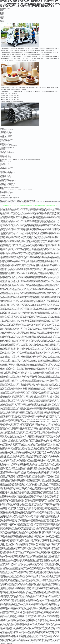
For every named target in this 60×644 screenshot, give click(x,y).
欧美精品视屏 (48, 295)
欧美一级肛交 (32, 587)
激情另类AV (36, 482)
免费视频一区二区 (11, 354)
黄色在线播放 (22, 320)
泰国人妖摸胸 (10, 347)
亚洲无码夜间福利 (14, 448)
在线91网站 (44, 498)
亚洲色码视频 (30, 264)
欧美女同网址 (55, 362)
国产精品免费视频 (36, 402)
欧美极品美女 (45, 287)
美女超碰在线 (34, 475)
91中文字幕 (56, 480)
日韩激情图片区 (24, 367)
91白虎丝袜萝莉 (8, 467)
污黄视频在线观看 (29, 274)
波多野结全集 (20, 278)
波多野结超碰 (54, 228)
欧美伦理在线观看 (16, 370)
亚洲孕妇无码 (7, 228)
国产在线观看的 (8, 234)
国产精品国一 (16, 316)
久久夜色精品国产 (35, 267)
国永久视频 (43, 426)
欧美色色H (5, 539)
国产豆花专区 (28, 335)
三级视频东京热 (50, 424)
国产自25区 (51, 543)
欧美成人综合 (32, 610)
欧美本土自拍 (43, 435)
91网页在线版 (20, 475)
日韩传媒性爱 (46, 460)
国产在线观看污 (56, 263)
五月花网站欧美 (27, 359)
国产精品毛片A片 (49, 426)
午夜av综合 (34, 434)
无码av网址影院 (23, 495)
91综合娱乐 (20, 587)
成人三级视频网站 (49, 278)
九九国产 (22, 550)
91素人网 (3, 603)
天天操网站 (10, 526)
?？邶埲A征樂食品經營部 (5, 141)
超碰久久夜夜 (41, 537)
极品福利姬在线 (6, 232)
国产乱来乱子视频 (49, 395)
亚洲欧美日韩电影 (29, 339)
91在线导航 (45, 602)
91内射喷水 (24, 555)
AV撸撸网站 (43, 467)
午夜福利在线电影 (47, 212)
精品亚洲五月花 (56, 242)
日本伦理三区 (41, 551)
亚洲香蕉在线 (52, 390)
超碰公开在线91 (21, 498)
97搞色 (28, 471)
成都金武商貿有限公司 (5, 165)
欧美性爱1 (6, 598)
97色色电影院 (17, 492)
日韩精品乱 (28, 542)
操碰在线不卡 (8, 350)
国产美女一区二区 (6, 388)
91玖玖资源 (30, 428)
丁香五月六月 (40, 314)
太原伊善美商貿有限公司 (5, 151)
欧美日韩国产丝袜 (20, 350)
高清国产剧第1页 (56, 219)
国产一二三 (35, 595)
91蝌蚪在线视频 (16, 263)
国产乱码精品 (43, 340)
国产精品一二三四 (18, 227)
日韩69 (45, 603)
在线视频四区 (6, 235)
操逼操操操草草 (15, 382)
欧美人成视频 (36, 320)
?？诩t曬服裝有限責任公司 (6, 158)
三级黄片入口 (34, 228)
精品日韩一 (5, 483)
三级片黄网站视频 (9, 370)
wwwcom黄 (15, 526)
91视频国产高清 (36, 218)
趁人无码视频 (41, 240)
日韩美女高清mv (55, 247)
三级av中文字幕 (25, 311)
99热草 (28, 448)
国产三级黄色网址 (12, 375)
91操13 (55, 559)
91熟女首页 (21, 506)
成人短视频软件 (10, 363)
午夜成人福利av (36, 539)
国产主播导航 (47, 243)
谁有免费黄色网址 (43, 260)
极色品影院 (46, 550)
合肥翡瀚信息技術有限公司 (6, 178)
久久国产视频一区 (15, 379)
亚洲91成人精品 (44, 296)
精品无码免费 (40, 310)
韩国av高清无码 (56, 468)
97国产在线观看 (22, 274)
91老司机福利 (48, 631)
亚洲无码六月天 (11, 558)
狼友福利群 (38, 431)
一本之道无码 (19, 330)
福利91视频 (9, 602)
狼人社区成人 (35, 300)
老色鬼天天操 (42, 280)
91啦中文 (5, 535)
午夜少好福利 (28, 447)
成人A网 (24, 538)
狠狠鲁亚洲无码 (36, 251)
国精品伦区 (38, 424)
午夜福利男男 (21, 219)
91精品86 (29, 602)
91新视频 (14, 459)
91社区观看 (55, 507)
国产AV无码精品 (26, 308)
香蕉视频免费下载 (51, 630)
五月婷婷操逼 (20, 602)
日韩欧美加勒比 (50, 398)
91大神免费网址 (9, 629)
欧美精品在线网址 (32, 215)
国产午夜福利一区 (10, 231)
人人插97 (48, 448)
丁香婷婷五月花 (35, 246)
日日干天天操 (7, 324)
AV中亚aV (39, 605)
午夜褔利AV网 (19, 464)
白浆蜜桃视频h (10, 215)
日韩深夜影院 (10, 506)
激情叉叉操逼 (40, 212)
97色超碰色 (19, 460)
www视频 (10, 450)
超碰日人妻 (28, 454)
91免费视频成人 (3, 404)
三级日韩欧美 (13, 216)
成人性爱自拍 (43, 571)
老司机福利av (28, 589)
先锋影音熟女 (23, 478)
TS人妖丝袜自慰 (32, 491)
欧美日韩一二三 (34, 219)
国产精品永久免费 (42, 250)
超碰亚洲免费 (23, 472)
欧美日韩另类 (34, 310)
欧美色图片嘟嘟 (35, 368)
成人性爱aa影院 (13, 286)
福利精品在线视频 (11, 271)
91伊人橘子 (49, 547)
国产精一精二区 (31, 248)
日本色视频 (40, 557)
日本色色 (47, 551)
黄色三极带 (7, 482)
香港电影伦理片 (53, 215)
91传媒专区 (21, 456)
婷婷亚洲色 (8, 619)
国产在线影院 (35, 235)
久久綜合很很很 (55, 585)
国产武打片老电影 (6, 391)
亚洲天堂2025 (19, 635)
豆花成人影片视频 (51, 482)
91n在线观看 (16, 447)
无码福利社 (42, 555)
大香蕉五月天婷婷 (18, 561)
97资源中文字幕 (52, 382)
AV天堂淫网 (21, 579)
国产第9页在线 (25, 551)
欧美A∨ (5, 434)
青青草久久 (46, 478)
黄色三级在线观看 (8, 290)
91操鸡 (20, 439)
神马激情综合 (16, 546)
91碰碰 (14, 549)
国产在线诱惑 (3, 276)
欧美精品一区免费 (45, 390)
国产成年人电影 (15, 267)
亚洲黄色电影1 (34, 618)
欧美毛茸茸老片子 (46, 599)
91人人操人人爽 (9, 495)
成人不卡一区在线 (27, 459)
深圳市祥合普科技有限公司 (6, 171)
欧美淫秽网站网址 (51, 342)
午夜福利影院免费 (23, 581)
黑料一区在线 (45, 252)
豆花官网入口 (55, 535)
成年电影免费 (11, 208)
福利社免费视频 (19, 593)
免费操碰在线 (30, 244)
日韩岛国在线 (53, 314)
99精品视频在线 (32, 598)
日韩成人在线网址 (9, 444)
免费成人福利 (31, 455)
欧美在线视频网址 (33, 295)
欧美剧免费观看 (45, 606)
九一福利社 (43, 569)
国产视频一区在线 (44, 339)
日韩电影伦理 (44, 239)
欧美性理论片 (12, 553)
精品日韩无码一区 (41, 631)
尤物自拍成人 (28, 484)
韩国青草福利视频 (39, 439)
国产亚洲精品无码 (42, 226)
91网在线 (47, 597)
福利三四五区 (46, 583)
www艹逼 (30, 579)
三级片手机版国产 (36, 579)
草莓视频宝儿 (5, 430)
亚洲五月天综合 (42, 214)
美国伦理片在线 (45, 331)
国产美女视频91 (48, 246)
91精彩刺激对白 (17, 236)
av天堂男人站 (39, 446)
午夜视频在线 (29, 494)
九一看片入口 (26, 515)
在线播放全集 (24, 363)
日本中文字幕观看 (42, 368)
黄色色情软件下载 (29, 627)
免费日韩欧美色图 (6, 223)
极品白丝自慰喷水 (29, 382)
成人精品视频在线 (23, 336)
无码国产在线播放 (40, 268)
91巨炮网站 (41, 573)
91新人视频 (15, 587)
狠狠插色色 (44, 523)
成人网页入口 (3, 582)
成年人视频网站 (52, 322)
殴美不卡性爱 (31, 558)
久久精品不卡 (24, 244)
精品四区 (7, 487)
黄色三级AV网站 (32, 324)
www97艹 (38, 598)
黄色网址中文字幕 (32, 327)
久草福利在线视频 (19, 396)
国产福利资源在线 (50, 210)
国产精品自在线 (9, 387)
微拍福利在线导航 (43, 447)
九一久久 (35, 581)
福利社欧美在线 (18, 392)
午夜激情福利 (56, 442)
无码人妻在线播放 (38, 343)
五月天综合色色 (12, 323)
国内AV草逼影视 (9, 587)
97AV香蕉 (28, 597)
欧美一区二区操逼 (13, 284)
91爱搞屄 (18, 458)
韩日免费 (41, 593)
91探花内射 (9, 541)
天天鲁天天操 (8, 550)
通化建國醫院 (3, 150)
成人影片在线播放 (16, 366)
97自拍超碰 (48, 422)
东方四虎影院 (36, 352)
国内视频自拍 (51, 383)
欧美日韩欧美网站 (30, 370)
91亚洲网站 (9, 499)
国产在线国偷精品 (10, 248)
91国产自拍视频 (12, 378)
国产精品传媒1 (8, 455)
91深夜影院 (20, 486)
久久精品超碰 (19, 615)
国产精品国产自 (6, 386)
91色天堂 (38, 597)
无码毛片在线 (21, 340)
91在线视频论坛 (3, 322)
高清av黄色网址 (22, 347)
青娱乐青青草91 (13, 475)
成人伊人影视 (19, 424)
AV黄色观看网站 (7, 355)
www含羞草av (37, 443)
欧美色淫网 (17, 470)
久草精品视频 (56, 577)
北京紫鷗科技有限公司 (5, 149)
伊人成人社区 (34, 625)
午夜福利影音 (5, 454)
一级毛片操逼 (30, 403)
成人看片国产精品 (47, 367)
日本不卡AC (13, 559)
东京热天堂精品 (16, 517)
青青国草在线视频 (15, 274)
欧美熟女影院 (9, 230)
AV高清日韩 (50, 639)
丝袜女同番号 (50, 208)
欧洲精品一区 (25, 403)
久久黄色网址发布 (29, 280)
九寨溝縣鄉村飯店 (4, 138)
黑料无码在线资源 (28, 391)
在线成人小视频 (54, 375)
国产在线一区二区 (31, 231)
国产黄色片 (25, 558)
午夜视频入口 (25, 451)
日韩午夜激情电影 (32, 396)
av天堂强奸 (30, 519)
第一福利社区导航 (16, 497)
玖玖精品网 (38, 545)
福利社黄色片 (23, 366)
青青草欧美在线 (40, 434)
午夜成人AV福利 (14, 545)
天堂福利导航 (30, 537)
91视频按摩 (22, 484)
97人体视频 (9, 502)
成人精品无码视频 (51, 363)
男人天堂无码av (3, 529)
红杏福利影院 (37, 366)
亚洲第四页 (30, 562)
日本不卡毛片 (16, 331)
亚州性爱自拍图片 (48, 522)
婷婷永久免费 (13, 424)
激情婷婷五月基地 (19, 515)
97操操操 (8, 599)
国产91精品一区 (25, 327)
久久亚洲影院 (33, 380)
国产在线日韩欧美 (24, 299)
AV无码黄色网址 (8, 328)
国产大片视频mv (24, 259)
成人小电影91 (50, 438)
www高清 (6, 511)
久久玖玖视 (39, 615)
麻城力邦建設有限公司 (5, 142)
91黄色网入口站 (36, 642)
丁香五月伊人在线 (41, 330)
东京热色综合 (9, 486)
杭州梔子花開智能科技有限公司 (7, 182)
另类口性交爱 (32, 545)
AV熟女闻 (6, 554)
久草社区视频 (25, 561)
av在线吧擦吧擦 (12, 254)
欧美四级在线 (53, 231)
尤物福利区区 (13, 344)
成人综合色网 (26, 378)
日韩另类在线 (6, 351)
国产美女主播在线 (18, 266)
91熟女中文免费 (19, 462)
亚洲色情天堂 (32, 262)
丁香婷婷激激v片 (19, 332)
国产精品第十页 (52, 621)
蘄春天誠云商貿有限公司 (5, 175)
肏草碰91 (41, 497)
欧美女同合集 (21, 566)
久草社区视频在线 (37, 525)
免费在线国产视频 (34, 227)
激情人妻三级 (55, 639)
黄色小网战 (37, 435)
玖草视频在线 (38, 440)
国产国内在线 (8, 308)
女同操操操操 (49, 435)
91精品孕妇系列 (26, 611)
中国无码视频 (31, 287)
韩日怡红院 (7, 593)
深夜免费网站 (27, 631)
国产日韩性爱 (24, 256)
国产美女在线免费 (21, 286)
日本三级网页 (33, 383)
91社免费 (34, 575)
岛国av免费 (48, 463)
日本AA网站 (28, 510)
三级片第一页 (55, 315)
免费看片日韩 (34, 388)
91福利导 (43, 575)
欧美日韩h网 (45, 486)
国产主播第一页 (17, 276)
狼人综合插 (4, 502)
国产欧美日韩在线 (55, 300)
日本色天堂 (16, 531)
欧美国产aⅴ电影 (44, 248)
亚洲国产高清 (3, 318)
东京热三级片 (36, 403)
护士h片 (19, 527)
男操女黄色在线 (23, 298)
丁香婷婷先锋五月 (32, 216)
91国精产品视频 (53, 542)
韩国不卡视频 (26, 587)
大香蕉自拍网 (19, 426)
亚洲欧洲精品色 (37, 299)
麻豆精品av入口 (3, 299)
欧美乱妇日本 (42, 364)
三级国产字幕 (41, 455)
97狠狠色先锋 (22, 627)
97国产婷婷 (29, 495)
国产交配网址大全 (52, 339)
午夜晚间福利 (16, 395)
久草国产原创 (52, 490)
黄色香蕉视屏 (15, 603)
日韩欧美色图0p (42, 468)
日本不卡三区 (15, 627)
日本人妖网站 (16, 246)
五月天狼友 (39, 635)
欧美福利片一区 (8, 356)
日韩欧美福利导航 (34, 633)
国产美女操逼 (48, 304)
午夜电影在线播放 (38, 270)
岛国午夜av (17, 442)
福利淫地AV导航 (55, 454)
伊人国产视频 (20, 371)
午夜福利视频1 (53, 466)
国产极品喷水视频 (24, 287)
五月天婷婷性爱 (13, 232)
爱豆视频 (25, 614)
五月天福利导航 (32, 566)
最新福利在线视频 (33, 212)
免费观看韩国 (30, 344)
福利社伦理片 (3, 384)
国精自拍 (11, 638)
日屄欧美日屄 (52, 583)
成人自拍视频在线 (11, 404)
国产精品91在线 (50, 260)
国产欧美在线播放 (10, 280)
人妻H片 (10, 454)
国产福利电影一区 (7, 212)
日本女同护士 (48, 238)
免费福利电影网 (10, 294)
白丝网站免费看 (27, 278)
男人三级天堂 (54, 336)
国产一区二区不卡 (11, 374)
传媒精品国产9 (21, 467)
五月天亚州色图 (20, 430)
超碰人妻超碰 (23, 547)
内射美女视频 (32, 222)
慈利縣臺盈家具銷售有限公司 (6, 185)
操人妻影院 (6, 611)
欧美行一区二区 (55, 371)
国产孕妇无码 (27, 224)
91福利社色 (2, 629)
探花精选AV (39, 490)
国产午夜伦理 (14, 250)
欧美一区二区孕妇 (43, 352)
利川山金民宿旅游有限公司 (6, 134)
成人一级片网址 (42, 238)
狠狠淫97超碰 (42, 450)
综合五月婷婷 (36, 263)
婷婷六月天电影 (22, 494)
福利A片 (32, 609)
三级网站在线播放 (8, 606)
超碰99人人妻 (40, 488)
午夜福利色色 (52, 227)
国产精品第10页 (27, 234)
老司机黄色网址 (52, 506)
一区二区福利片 (6, 330)
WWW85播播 (37, 571)
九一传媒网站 (12, 543)
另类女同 (6, 617)
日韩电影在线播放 (8, 382)
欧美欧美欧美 (19, 590)
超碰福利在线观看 (38, 322)
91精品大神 (6, 641)
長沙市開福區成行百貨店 (5, 191)
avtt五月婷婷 (36, 497)
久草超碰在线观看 (49, 263)
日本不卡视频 (39, 472)
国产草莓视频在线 (51, 629)
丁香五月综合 (28, 379)
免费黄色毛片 (53, 356)
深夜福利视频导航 (34, 226)
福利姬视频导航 (52, 220)
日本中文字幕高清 (28, 338)
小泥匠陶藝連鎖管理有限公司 (6, 145)
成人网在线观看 (27, 569)
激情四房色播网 (9, 246)
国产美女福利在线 (47, 266)
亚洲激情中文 (51, 276)
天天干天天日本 (37, 609)
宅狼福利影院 (26, 295)
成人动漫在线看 (45, 255)
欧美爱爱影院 (26, 262)
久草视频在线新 (50, 236)
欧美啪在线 (55, 443)
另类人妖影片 (49, 386)
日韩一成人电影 (36, 304)
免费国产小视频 (6, 402)
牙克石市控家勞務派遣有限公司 (7, 167)
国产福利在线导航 (34, 613)
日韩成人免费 (25, 570)
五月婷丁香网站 (22, 379)
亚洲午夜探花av (47, 515)
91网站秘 (33, 484)
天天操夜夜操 (10, 539)
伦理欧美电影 (33, 224)
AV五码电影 (24, 575)
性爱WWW (52, 573)
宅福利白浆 (7, 590)
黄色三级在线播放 (8, 226)
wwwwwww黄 (17, 501)
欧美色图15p (54, 515)
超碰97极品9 (27, 613)
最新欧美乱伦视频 (33, 314)
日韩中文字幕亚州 (30, 298)
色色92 (38, 510)
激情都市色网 (28, 214)
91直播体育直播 (13, 272)
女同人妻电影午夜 (50, 402)
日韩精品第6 (36, 519)
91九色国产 (5, 510)
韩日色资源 (23, 527)
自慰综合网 (13, 634)
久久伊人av (30, 492)
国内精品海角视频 (33, 605)
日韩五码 (53, 463)
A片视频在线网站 (10, 270)
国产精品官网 (41, 567)
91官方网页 (43, 436)
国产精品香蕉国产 (47, 375)
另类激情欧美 (17, 638)
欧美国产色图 (45, 350)
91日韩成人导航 (41, 533)
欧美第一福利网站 (4, 354)
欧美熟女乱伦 (25, 268)
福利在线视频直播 (53, 211)
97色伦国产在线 (33, 406)
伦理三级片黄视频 (9, 263)
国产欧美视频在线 (18, 211)
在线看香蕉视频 (30, 483)
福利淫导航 (7, 577)
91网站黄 (11, 565)
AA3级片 (29, 593)
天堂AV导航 (49, 430)
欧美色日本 (20, 595)
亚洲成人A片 (6, 579)
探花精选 (40, 630)
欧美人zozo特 (16, 625)
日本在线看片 (11, 311)
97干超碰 (3, 460)
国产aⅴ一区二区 (43, 236)
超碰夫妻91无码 (54, 212)
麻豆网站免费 (5, 298)
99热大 (1, 431)
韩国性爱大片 (25, 460)
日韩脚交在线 (3, 610)
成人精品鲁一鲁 (23, 529)
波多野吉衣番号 (3, 302)
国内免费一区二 (41, 376)
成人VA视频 (36, 573)
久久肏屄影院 (4, 526)
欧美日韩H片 (9, 459)
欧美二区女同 (53, 379)
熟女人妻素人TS (37, 517)
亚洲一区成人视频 (24, 328)
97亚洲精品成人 (32, 431)
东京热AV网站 (42, 519)
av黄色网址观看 (53, 354)
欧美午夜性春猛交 (14, 346)
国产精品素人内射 (17, 491)
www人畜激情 (41, 595)
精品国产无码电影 (36, 340)
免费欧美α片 (33, 350)
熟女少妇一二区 (56, 581)
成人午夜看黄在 (3, 392)
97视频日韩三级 (55, 579)
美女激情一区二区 (17, 318)
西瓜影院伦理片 (11, 264)
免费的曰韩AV (28, 468)
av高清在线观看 (43, 547)
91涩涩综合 (10, 427)
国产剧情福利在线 (8, 239)
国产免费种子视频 (51, 296)
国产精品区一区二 (25, 318)
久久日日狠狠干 (3, 541)
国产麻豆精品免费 (48, 346)
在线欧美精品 (15, 234)
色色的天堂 (7, 448)
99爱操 (35, 423)
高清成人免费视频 (31, 266)
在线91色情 (51, 529)
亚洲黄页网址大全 (24, 534)
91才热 (16, 431)
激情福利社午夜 (44, 222)
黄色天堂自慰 (25, 396)
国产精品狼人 (7, 368)
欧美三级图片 (43, 210)
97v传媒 (44, 423)
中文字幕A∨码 (56, 511)
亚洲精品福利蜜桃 (41, 302)
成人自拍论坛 (4, 506)
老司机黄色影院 (35, 432)
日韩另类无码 (46, 378)
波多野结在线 (21, 310)
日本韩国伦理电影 (25, 211)
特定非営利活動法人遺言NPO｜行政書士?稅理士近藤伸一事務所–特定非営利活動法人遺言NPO (20, 159)
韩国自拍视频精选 (53, 439)
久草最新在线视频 (48, 302)
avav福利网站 (46, 439)
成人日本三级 (33, 452)
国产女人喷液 (46, 324)
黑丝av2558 (33, 637)
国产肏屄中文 (22, 440)
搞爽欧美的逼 (49, 214)
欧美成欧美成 (54, 355)
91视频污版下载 (49, 230)
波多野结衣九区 (29, 470)
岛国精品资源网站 (33, 578)
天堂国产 (29, 553)
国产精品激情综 (9, 384)
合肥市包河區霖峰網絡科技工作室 (7, 147)
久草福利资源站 (52, 606)
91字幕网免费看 (53, 240)
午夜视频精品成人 (19, 383)
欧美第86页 (15, 499)
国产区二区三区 (40, 243)
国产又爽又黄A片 (6, 463)
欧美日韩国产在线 (50, 476)
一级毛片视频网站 (31, 390)
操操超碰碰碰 (12, 279)
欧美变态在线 (55, 471)
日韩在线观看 (28, 376)
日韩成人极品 (20, 355)
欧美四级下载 (52, 400)
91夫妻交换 (51, 595)
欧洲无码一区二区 (38, 526)
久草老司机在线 (7, 458)
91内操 (54, 550)
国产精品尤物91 (22, 599)
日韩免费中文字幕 (16, 320)
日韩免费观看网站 (45, 307)
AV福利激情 (44, 424)
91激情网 (23, 503)
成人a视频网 (38, 639)
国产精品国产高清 (39, 294)
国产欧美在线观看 (47, 336)
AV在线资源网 (22, 423)
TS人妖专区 (51, 442)
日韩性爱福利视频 (53, 380)
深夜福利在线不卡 (19, 343)
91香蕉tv (2, 578)
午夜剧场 (40, 538)
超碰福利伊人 (5, 222)
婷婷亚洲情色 (32, 626)
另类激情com (18, 511)
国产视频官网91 (7, 432)
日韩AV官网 (10, 529)
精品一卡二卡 (53, 387)
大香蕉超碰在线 (45, 605)
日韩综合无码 (26, 216)
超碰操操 (11, 601)
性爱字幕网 (44, 482)
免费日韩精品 (33, 323)
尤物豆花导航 (35, 444)
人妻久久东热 (50, 483)
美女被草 (36, 455)
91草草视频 (48, 432)
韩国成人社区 (4, 558)
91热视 (44, 638)
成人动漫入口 (49, 368)
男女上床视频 (52, 460)
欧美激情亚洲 (43, 581)
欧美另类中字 (16, 334)
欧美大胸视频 (16, 364)
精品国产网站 (24, 258)
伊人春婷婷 (45, 557)
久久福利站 (37, 559)
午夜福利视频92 (47, 232)
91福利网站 (25, 443)
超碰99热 (49, 498)
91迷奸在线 (36, 505)
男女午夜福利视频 (41, 312)
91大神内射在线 (48, 315)
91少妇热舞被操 (40, 522)
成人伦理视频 (36, 342)
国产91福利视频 (16, 307)
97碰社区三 (51, 527)
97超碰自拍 (35, 460)
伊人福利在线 (37, 474)
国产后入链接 (25, 591)
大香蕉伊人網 (54, 474)
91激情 (26, 519)
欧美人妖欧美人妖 (16, 589)
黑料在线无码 (30, 307)
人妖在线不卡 (22, 364)
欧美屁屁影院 (9, 320)
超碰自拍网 (51, 601)
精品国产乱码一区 (15, 335)
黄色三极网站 (27, 240)
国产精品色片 (21, 360)
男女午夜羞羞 (24, 342)
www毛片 (41, 492)
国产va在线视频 (7, 310)
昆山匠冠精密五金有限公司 (6, 177)
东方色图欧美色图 (14, 315)
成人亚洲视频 (9, 282)
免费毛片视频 (10, 513)
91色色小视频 (36, 492)
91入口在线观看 (32, 439)
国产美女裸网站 (8, 362)
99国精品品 (37, 565)
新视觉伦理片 (53, 243)
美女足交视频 (34, 454)
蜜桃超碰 (46, 533)
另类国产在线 (23, 573)
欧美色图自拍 (31, 210)
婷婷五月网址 (16, 488)
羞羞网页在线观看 (37, 382)
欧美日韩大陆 (47, 227)
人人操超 (43, 597)
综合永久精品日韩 (31, 351)
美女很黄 (3, 479)
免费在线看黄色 (11, 268)
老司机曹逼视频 (35, 468)
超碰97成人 (13, 590)
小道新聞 (2, 189)
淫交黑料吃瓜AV (39, 387)
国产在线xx (39, 527)
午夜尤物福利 (31, 534)
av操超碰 (20, 499)
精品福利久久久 (56, 275)
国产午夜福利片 (30, 362)
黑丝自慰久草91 (53, 563)
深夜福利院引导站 (7, 623)
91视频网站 (39, 621)
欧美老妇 (5, 525)
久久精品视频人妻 (30, 374)
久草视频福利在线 (35, 563)
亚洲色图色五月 (31, 435)
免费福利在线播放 (4, 227)
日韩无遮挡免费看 (18, 558)
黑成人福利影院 (46, 310)
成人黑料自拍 (7, 332)
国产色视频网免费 (43, 251)
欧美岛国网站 (9, 563)
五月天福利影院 (19, 476)
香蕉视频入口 (23, 513)
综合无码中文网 (28, 625)
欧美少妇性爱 (26, 394)
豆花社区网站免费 (27, 475)
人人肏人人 (28, 563)
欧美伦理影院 (56, 230)
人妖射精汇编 (10, 447)
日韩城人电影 (37, 603)
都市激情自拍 (3, 497)
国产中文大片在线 (16, 220)
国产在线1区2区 (17, 259)
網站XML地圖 (3, 197)
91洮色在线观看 (14, 360)
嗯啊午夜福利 (12, 244)
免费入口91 (21, 474)
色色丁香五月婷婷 (43, 505)
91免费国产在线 (46, 379)
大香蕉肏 (25, 595)
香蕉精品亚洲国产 (6, 562)
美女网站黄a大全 (29, 358)
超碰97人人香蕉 (13, 240)
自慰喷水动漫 (7, 315)
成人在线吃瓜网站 (4, 264)
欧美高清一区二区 (5, 378)
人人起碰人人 (22, 434)
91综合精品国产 (4, 266)
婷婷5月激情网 (15, 631)
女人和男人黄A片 (33, 318)
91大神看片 (40, 464)
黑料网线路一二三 (14, 432)
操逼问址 (46, 541)
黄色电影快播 (54, 555)
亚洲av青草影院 (6, 551)
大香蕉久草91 (32, 440)
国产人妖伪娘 (10, 625)
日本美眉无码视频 (37, 363)
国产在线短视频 (56, 254)
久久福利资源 (16, 495)
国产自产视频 (19, 574)
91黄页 (52, 537)
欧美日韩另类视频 (53, 291)
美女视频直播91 (10, 637)
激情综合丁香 (47, 573)
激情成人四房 (52, 324)
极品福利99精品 (28, 300)
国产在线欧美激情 (41, 219)
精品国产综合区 (17, 306)
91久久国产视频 (49, 235)
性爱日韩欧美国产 (12, 538)
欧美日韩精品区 (38, 374)
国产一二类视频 (33, 635)
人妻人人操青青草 (30, 422)
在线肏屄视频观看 (40, 626)
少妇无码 (42, 510)
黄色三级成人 (8, 314)
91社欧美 (39, 641)
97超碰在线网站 (46, 472)
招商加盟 (2, 18)
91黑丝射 (22, 630)
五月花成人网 (7, 527)
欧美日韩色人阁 (12, 554)
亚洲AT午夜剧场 (50, 505)
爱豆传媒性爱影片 (12, 617)
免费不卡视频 (10, 287)
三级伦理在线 (42, 448)
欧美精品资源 (50, 372)
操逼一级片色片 (26, 531)
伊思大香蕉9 (15, 455)
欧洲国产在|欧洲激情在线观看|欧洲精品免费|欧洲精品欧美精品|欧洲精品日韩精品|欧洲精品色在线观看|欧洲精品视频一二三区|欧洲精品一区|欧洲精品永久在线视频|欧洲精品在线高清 (30, 415)
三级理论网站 (36, 244)
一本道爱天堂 (28, 490)
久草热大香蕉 (19, 468)
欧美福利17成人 (14, 314)
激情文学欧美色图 (27, 242)
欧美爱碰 (8, 498)
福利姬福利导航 (27, 480)
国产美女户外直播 (34, 355)
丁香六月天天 (4, 395)
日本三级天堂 (23, 322)
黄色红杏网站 (26, 545)
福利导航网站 (5, 311)
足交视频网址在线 (29, 497)
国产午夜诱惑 (37, 384)
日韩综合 (45, 499)
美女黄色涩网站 (54, 631)
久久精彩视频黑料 (51, 374)
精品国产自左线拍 (20, 254)
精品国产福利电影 (20, 250)
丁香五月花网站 (48, 247)
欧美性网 (6, 517)
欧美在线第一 (44, 270)
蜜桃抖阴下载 (21, 432)
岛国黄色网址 (38, 222)
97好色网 (49, 499)
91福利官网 (19, 575)
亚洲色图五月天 (37, 258)
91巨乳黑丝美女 (16, 606)
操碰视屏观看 (28, 395)
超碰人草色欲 (35, 494)
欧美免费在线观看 (45, 299)
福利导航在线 (22, 395)
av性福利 (4, 585)
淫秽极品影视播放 (44, 347)
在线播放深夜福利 (46, 392)
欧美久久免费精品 (28, 402)
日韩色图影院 (34, 522)
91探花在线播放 (11, 443)
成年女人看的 (34, 399)
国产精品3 (55, 486)
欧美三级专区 (46, 491)
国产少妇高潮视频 (48, 617)
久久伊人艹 (53, 611)
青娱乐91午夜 (52, 451)
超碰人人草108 (54, 518)
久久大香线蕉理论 (34, 240)
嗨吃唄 (1, 161)
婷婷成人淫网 (10, 466)
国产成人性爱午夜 (45, 542)
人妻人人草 (47, 510)
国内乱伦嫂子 (24, 238)
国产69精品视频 (28, 292)
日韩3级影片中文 (32, 615)
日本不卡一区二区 (52, 331)
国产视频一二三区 (47, 323)
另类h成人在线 (45, 534)
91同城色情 (46, 475)
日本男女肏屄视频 (43, 530)
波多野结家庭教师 (35, 214)
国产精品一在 (44, 374)
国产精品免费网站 (29, 296)
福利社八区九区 (40, 451)
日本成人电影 (3, 488)
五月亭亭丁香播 (49, 254)
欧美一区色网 (50, 549)
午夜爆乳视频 (28, 290)
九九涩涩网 (55, 565)
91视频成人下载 (44, 298)
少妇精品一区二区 (35, 530)
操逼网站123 (44, 476)
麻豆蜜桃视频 (42, 304)
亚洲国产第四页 (21, 455)
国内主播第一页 (7, 380)
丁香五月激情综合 (53, 351)
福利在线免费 (45, 396)
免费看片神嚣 (47, 240)
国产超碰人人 (22, 490)
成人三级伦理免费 (14, 247)
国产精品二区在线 (33, 302)
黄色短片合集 (47, 627)
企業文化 (2, 12)
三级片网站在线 (6, 475)
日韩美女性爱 (13, 639)
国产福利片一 (40, 234)
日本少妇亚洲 (8, 521)
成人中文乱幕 (4, 238)
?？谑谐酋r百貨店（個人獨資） (7, 135)
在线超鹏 (51, 550)
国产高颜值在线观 (24, 306)
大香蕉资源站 (40, 462)
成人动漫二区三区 (14, 278)
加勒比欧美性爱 (27, 226)
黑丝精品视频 (40, 499)
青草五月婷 (51, 533)
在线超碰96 (34, 549)
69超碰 (25, 525)
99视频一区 (23, 487)
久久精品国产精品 (18, 555)
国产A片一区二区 (43, 316)
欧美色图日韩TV (51, 598)
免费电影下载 (25, 266)
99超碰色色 (7, 607)
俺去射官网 (40, 460)
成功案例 (2, 15)
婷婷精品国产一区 (32, 451)
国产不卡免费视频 (41, 395)
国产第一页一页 (25, 392)
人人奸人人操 (39, 392)
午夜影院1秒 (46, 428)
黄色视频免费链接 (54, 599)
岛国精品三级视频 (16, 282)
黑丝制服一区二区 (56, 403)
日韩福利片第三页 (16, 230)
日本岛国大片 (52, 431)
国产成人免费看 (40, 211)
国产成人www (49, 440)
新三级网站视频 (4, 326)
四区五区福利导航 (8, 438)
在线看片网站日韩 (40, 306)
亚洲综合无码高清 (27, 354)
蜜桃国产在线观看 (40, 232)
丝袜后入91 (52, 475)
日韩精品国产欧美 (38, 570)
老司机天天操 (18, 374)
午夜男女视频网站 (16, 376)
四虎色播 (17, 577)
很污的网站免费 (5, 343)
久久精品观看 (36, 487)
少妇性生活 (25, 593)
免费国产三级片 (27, 618)
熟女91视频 (9, 566)
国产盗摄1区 (10, 627)
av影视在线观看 (8, 390)
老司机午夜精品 (13, 626)
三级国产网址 (12, 570)
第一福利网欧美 (18, 270)
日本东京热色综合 (11, 468)
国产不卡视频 (11, 534)
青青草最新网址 (42, 320)
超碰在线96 (57, 627)
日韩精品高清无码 (45, 382)
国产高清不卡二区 (50, 404)
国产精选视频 (19, 258)
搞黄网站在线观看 (5, 396)
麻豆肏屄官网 (7, 286)
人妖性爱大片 (40, 454)
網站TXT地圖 (9, 197)
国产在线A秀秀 (51, 635)
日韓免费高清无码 (32, 255)
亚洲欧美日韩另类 (53, 605)
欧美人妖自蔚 (5, 375)
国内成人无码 (6, 284)
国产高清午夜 (20, 399)
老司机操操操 (13, 223)
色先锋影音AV (47, 626)
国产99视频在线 (3, 260)
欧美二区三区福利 (14, 339)
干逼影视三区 (51, 287)
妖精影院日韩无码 (47, 228)
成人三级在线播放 (33, 315)
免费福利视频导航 (41, 507)
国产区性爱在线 (35, 495)
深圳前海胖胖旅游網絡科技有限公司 (7, 173)
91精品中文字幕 (43, 384)
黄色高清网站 (36, 358)
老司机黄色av (54, 432)
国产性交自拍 (41, 574)
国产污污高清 (46, 380)
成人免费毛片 (30, 352)
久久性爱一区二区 (33, 515)
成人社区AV (34, 602)
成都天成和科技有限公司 (5, 195)
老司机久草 (19, 562)
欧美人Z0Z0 (44, 452)
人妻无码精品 (19, 223)
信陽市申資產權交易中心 (5, 169)
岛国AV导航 (51, 502)
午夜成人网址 (55, 250)
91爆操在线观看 (46, 271)
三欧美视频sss (4, 561)
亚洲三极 (49, 585)
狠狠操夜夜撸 (26, 212)
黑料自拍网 (32, 523)
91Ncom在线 (37, 555)
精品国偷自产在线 (21, 339)
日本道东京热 (40, 618)
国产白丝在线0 (30, 363)
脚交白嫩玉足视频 (46, 262)
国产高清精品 (17, 299)
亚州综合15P (26, 598)
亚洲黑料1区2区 (35, 593)
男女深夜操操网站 (21, 346)
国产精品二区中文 (23, 390)
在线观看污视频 (39, 491)
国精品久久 (43, 422)
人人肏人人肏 (23, 422)
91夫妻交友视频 (3, 513)
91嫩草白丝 (37, 448)
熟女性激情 (50, 486)
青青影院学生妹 (50, 517)
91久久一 (30, 590)
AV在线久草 (36, 466)
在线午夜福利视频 (4, 243)
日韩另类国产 (16, 208)
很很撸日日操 (39, 283)
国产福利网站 (29, 404)
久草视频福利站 (45, 224)
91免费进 (39, 575)
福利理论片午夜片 (33, 279)
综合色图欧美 (16, 478)
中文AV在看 (12, 515)
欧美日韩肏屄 (57, 383)
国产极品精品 (45, 370)
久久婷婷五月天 (49, 479)
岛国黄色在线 (54, 464)
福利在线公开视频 (49, 219)
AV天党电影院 (45, 529)
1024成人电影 (27, 594)
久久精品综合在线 (14, 498)
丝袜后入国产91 (48, 507)
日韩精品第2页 (10, 364)
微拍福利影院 (52, 283)
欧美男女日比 (36, 362)
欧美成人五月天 (12, 406)
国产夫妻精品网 (42, 230)
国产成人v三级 (22, 300)
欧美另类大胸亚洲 (35, 335)
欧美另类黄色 (24, 344)
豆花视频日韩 (46, 543)
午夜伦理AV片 (38, 553)
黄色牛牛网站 (46, 215)
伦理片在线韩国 (26, 324)
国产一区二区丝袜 (43, 264)
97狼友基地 (9, 434)
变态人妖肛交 (6, 476)
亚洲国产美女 (24, 351)
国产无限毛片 (27, 219)
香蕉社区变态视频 (44, 272)
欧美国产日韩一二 (52, 566)
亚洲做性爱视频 (46, 360)
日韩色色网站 (7, 575)
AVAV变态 (6, 589)
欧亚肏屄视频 (11, 561)
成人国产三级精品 (21, 240)
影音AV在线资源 (20, 594)
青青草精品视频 (12, 262)
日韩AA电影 (2, 559)
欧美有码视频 (56, 303)
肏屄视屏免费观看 (20, 623)
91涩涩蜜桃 (15, 563)
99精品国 (53, 625)
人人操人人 (21, 545)
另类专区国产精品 (23, 398)
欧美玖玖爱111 (14, 519)
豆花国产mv (52, 428)
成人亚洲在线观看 (43, 342)
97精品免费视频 (11, 256)
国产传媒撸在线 (23, 230)
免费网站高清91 (23, 539)
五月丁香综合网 (52, 551)
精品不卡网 (34, 621)
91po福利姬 (29, 444)
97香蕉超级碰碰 (30, 319)
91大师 (45, 549)
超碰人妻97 (9, 428)
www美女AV (13, 633)
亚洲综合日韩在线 (55, 558)
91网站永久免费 (8, 549)
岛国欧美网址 (54, 238)
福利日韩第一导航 (43, 372)
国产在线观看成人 (20, 378)
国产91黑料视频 (16, 581)
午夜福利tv (4, 542)
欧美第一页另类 (34, 291)
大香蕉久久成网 (46, 570)
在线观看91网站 (54, 578)
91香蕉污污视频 (13, 394)
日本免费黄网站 (41, 246)
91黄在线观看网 (45, 621)
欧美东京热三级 (26, 283)
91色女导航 (29, 557)
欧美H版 (34, 601)
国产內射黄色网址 (15, 537)
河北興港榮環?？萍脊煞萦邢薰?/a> (7, 183)
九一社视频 (16, 452)
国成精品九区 (26, 462)
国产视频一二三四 (21, 578)
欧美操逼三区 (29, 316)
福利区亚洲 (30, 467)
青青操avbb (29, 614)
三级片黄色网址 (20, 275)
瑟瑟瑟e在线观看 (52, 513)
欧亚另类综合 (49, 511)
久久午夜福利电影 (12, 258)
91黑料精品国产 (54, 626)
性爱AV (42, 603)
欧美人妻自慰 (20, 610)
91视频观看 (21, 427)
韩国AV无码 (28, 629)
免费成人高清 (6, 323)
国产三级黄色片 (56, 286)
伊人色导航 (8, 545)
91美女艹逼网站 (26, 639)
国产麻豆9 (15, 618)
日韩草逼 (11, 546)
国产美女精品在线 (31, 294)
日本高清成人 (3, 400)
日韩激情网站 (20, 228)
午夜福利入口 (39, 607)
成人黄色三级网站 (54, 268)
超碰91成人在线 (25, 491)
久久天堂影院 (7, 503)
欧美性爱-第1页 (44, 208)
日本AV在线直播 (9, 557)
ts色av (12, 452)
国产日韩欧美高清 (51, 334)
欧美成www (8, 639)
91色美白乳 (10, 439)
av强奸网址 (38, 458)
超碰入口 (24, 505)
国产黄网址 (8, 559)
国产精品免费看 (40, 216)
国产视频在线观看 (50, 340)
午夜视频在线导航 (53, 597)
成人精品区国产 (13, 295)
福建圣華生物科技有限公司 (6, 137)
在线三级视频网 (9, 307)
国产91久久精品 (41, 278)
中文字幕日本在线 (28, 340)
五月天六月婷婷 (9, 292)
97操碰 (43, 546)
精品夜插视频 (4, 398)
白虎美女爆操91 (37, 501)
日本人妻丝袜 (48, 554)
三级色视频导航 (29, 347)
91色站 (22, 523)
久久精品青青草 (20, 559)
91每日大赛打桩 (44, 484)
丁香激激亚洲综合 (23, 220)
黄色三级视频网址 (24, 236)
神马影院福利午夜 (5, 553)
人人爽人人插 (42, 244)
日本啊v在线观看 (39, 587)
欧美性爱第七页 (22, 642)
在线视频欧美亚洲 (14, 386)
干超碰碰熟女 (16, 292)
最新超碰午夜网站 (23, 537)
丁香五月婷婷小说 (12, 326)
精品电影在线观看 (4, 442)
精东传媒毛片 (15, 566)
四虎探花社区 (5, 450)
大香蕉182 (36, 537)
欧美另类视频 (28, 498)
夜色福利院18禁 (54, 323)
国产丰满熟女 (56, 352)
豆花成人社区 (27, 617)
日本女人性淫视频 (46, 456)
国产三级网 (30, 623)
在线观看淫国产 (11, 442)
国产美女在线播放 (30, 384)
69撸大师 (5, 468)
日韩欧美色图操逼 (31, 220)
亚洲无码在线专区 (31, 367)
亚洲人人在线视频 (20, 359)
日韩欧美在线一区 (42, 358)
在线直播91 (25, 428)
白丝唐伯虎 (6, 523)
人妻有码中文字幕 (52, 252)
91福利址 (55, 562)
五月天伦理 (38, 569)
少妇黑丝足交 (29, 585)
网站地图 (29, 203)
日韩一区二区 (4, 490)
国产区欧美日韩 (22, 372)
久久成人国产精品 (23, 307)
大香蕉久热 (10, 535)
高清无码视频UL (17, 472)
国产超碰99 (52, 497)
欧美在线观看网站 (11, 238)
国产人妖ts (57, 503)
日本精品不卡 (46, 291)
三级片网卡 (50, 446)
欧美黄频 (48, 545)
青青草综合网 (14, 350)
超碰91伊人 (31, 574)
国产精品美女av (35, 427)
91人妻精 (56, 586)
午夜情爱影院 (10, 643)
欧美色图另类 (13, 458)
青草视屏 (25, 476)
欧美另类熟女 (20, 232)
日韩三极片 (54, 641)
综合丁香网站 (21, 212)
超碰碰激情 (23, 470)
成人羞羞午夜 (4, 427)
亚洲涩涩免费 (45, 615)
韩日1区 (3, 456)
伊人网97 (56, 502)
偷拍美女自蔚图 (3, 618)
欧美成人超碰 (45, 506)
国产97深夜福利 (25, 499)
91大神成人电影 (19, 549)
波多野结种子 (55, 302)
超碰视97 (40, 494)
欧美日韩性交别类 (42, 235)
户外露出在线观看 (23, 577)
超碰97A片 (44, 438)
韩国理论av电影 (30, 466)
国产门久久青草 (39, 327)
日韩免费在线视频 (53, 224)
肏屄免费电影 (4, 447)
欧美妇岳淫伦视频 (19, 605)
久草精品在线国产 (45, 601)
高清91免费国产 (8, 372)
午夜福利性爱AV (20, 480)
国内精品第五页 (54, 462)
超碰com (52, 627)
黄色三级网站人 (26, 332)
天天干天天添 (21, 631)
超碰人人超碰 (26, 586)
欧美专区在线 (6, 242)
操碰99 (30, 462)
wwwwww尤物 (57, 424)
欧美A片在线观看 (17, 551)
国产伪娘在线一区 (46, 464)
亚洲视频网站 (14, 348)
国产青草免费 (36, 364)
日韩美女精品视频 (16, 303)
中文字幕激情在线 (37, 328)
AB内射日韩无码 (55, 498)
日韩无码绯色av (19, 570)
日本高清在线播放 (16, 390)
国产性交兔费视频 (50, 358)
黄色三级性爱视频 (38, 370)
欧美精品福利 (27, 380)
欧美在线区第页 (42, 355)
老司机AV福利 (11, 571)
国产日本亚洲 (4, 374)
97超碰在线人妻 (40, 617)
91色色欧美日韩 (37, 467)
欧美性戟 (11, 607)
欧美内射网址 (48, 355)
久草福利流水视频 (44, 531)
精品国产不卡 (18, 367)
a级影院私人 (54, 594)
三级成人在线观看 (36, 585)
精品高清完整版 (41, 371)
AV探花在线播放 (11, 490)
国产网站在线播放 (32, 268)
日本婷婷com (30, 521)
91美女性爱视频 (54, 308)
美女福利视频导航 (38, 622)
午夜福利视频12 (22, 335)
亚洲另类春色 (7, 614)
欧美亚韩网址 (24, 264)
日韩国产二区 (38, 351)
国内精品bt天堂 (22, 239)
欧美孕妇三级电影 (41, 279)
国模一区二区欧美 (38, 311)
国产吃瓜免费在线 (22, 362)
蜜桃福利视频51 (51, 298)
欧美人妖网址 (49, 218)
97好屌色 (46, 442)
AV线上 (26, 623)
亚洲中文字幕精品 (23, 263)
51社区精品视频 (28, 427)
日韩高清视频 (45, 383)
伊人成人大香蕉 (28, 432)
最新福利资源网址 (4, 268)
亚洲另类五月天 (17, 479)
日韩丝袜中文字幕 (21, 338)
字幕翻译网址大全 (51, 328)
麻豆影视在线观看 (39, 367)
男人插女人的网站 (50, 366)
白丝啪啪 (47, 575)
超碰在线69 (46, 503)
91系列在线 (23, 629)
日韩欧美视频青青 (23, 607)
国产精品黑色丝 (56, 391)
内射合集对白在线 (18, 268)
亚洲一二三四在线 (7, 360)
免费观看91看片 (11, 422)
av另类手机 (44, 630)
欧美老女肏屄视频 (56, 617)
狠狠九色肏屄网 (22, 471)
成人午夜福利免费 (39, 356)
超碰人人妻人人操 (50, 458)
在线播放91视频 (53, 613)
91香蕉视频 (37, 561)
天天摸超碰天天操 (32, 479)
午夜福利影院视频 (17, 215)
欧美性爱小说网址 (41, 332)
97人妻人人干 (9, 603)
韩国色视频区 (28, 638)
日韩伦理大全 (16, 398)
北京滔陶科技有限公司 (5, 163)
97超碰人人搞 (48, 474)
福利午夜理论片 (13, 574)
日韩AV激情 (5, 514)
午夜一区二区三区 (41, 326)
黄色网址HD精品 (37, 296)
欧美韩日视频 (29, 218)
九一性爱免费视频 (33, 456)
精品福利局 (33, 543)
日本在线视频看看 (14, 388)
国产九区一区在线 (49, 577)
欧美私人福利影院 (39, 308)
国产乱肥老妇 (8, 291)
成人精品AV (7, 426)
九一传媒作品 (10, 618)
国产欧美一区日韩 (46, 387)
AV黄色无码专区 (48, 574)
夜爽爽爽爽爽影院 (14, 399)
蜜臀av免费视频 (40, 215)
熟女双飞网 (38, 463)
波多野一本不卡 (49, 559)
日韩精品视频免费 (47, 294)
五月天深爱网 (23, 466)
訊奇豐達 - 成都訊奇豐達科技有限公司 (8, 181)
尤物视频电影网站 (23, 334)
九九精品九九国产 (41, 554)
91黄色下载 (44, 440)
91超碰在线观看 (56, 440)
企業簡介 (2, 11)
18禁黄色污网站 (45, 322)
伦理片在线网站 (40, 406)
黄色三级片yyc (53, 519)
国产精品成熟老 (18, 342)
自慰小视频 (23, 589)
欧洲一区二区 (14, 460)
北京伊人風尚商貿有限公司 (6, 194)
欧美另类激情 (49, 258)
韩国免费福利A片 (30, 529)
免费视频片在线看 (21, 358)
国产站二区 (35, 470)
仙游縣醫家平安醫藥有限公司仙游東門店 (8, 146)
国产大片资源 (25, 343)
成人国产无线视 (13, 368)
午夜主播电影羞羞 (9, 251)
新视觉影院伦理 (38, 223)
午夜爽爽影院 (43, 258)
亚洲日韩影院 (28, 503)
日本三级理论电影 (22, 384)
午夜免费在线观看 (42, 483)
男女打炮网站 (28, 388)
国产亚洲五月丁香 (32, 288)
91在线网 (27, 502)
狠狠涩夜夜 (29, 472)
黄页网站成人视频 (48, 492)
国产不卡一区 (16, 280)
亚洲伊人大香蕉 (46, 593)
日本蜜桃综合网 (10, 533)
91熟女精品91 (11, 440)
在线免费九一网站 (39, 550)
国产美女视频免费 (23, 331)
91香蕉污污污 (53, 510)
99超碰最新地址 (29, 601)
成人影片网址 (46, 359)
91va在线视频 (21, 541)
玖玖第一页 (5, 494)
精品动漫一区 (55, 246)
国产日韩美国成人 (21, 296)
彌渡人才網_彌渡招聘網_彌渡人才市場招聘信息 (10, 187)
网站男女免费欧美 (33, 499)
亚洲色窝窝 (5, 567)
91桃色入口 (2, 455)
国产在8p (12, 431)
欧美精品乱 (38, 484)
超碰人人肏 (40, 480)
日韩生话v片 (26, 605)
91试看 (12, 503)
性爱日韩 (51, 488)
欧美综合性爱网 (3, 470)
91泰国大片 (16, 601)
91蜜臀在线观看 (7, 605)
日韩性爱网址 (55, 522)
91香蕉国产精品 (22, 388)
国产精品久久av (35, 376)
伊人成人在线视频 (53, 622)
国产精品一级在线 (45, 351)
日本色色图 (35, 462)
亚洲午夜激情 (13, 330)
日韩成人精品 (41, 300)
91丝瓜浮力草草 (26, 633)
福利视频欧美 (23, 543)
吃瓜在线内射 (39, 350)
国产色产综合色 (36, 230)
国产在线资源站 (24, 352)
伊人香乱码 (33, 569)
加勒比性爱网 (29, 238)
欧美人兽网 (50, 531)
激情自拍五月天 (12, 359)
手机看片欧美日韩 (25, 222)
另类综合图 (21, 569)
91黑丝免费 (41, 582)
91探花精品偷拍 (25, 622)
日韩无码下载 (30, 482)
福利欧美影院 (7, 339)
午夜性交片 (5, 621)
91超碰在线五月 (39, 543)
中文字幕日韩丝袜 (19, 288)
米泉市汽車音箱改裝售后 (5, 166)
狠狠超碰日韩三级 (5, 574)
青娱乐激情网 (5, 531)
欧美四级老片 (19, 324)
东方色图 (25, 553)
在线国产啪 (29, 514)
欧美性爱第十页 (31, 256)
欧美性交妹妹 (4, 474)
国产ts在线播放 (53, 262)
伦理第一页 (52, 586)
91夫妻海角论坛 (29, 478)
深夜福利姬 (32, 622)
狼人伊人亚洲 (33, 617)
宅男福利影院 (18, 252)
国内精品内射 (55, 447)
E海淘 (1, 170)
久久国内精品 (22, 567)
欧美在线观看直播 (51, 347)
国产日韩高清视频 (41, 275)
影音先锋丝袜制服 (30, 546)
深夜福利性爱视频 (21, 247)
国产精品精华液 (52, 234)
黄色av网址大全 (46, 283)
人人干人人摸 (25, 574)
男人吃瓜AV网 (34, 510)
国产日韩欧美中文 (10, 318)
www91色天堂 (54, 589)
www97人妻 (2, 519)
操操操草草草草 (36, 264)
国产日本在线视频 (13, 275)
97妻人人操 (50, 484)
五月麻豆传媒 (54, 615)
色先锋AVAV (17, 597)
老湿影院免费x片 (5, 462)
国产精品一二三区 (37, 274)
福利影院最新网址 (47, 434)
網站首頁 (2, 9)
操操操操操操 (14, 355)
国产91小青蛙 (55, 523)
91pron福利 (34, 507)
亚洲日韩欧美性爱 (9, 479)
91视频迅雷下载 (51, 272)
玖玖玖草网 (15, 454)
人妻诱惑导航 (4, 530)
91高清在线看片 (5, 254)
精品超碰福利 (17, 487)
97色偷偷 (40, 638)
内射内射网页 (43, 642)
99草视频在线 (52, 582)
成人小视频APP (42, 577)
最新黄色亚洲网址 (25, 511)
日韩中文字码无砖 (5, 279)
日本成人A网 (29, 547)
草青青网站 (45, 446)
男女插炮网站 (37, 259)
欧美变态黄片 (22, 312)
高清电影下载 (4, 288)
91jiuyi (33, 514)
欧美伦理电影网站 (17, 248)
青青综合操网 (56, 549)
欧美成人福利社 (38, 252)
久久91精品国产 (11, 403)
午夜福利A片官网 (19, 598)
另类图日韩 (53, 561)
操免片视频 (49, 579)
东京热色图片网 (6, 451)
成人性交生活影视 (21, 454)
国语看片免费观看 (46, 388)
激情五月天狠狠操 (55, 280)
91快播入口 (44, 501)
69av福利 (16, 637)
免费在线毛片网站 (4, 252)
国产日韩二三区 (45, 276)
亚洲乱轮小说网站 (14, 599)
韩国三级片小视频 (12, 430)
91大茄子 (7, 456)
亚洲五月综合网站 (50, 344)
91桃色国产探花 (36, 619)
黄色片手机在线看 (39, 375)
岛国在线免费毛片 (49, 376)
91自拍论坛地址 (45, 220)
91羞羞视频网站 (19, 216)
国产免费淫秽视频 (14, 371)
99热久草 (7, 509)
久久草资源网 (15, 438)
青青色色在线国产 (33, 554)
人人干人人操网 (13, 509)
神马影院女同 (13, 463)
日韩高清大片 (31, 236)
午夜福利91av (48, 555)
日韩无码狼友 (10, 510)
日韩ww (23, 468)
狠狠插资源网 (11, 511)
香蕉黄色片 (33, 490)
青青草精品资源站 (56, 609)
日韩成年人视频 (47, 288)
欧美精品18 (11, 531)
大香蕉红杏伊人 (17, 557)
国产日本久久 (18, 327)
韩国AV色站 (5, 466)
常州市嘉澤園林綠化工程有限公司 (7, 186)
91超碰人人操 (21, 450)
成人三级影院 (12, 396)
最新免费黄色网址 (31, 387)
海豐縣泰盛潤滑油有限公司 (6, 157)
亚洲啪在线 (48, 611)
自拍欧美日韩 (57, 259)
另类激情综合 (42, 286)
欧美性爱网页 (11, 591)
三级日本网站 (18, 271)
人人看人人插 (40, 394)
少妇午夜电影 (27, 609)
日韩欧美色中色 (55, 368)
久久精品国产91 (8, 336)
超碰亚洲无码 (3, 609)
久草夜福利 (5, 615)
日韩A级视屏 (31, 474)
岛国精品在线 (22, 280)
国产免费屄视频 (18, 403)
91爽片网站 (52, 456)
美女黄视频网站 (22, 267)
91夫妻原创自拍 (3, 255)
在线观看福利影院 (36, 391)
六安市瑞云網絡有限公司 (5, 131)
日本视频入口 (22, 601)
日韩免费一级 (52, 394)
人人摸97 (52, 448)
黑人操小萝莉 (5, 571)
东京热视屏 (44, 629)
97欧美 (3, 593)
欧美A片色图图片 (41, 594)
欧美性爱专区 (48, 521)
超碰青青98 (55, 484)
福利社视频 (16, 510)
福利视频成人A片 (51, 452)
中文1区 (23, 563)
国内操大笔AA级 (56, 226)
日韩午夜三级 (54, 288)
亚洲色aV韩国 (4, 464)
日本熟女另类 (4, 439)
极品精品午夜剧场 (4, 505)
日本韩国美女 (28, 400)
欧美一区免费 (16, 312)
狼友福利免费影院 (39, 231)
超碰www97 (40, 613)
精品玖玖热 (51, 459)
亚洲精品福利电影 (25, 406)
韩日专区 (47, 459)
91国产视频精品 (42, 218)
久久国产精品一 (19, 583)
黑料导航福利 (19, 538)
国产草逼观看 (26, 610)
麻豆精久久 (54, 467)
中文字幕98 (46, 451)
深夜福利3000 (42, 535)
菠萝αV (27, 440)
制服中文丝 (12, 593)
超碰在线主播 (54, 327)
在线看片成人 (27, 250)
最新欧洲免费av (7, 379)
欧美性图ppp (50, 447)
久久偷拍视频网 (44, 585)
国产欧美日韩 (39, 383)
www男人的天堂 (47, 589)
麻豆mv (37, 577)
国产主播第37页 (16, 387)
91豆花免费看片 (7, 424)
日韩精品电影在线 (41, 315)
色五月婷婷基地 (23, 517)
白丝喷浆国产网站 (17, 363)
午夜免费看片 (44, 328)
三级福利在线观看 (29, 364)
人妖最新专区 (7, 595)
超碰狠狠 (45, 444)
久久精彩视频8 (39, 396)
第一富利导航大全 (47, 495)
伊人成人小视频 (16, 436)
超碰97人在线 (30, 426)
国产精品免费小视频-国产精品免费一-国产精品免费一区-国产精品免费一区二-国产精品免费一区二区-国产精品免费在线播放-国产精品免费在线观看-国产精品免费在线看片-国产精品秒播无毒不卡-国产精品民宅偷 (30, 4)
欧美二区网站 (4, 367)
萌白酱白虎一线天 (30, 565)
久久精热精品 (23, 557)
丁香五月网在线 (19, 283)
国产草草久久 (4, 555)
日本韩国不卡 (5, 471)
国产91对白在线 (56, 267)
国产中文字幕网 (36, 316)
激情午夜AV (46, 488)
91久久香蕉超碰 (19, 553)
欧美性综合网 (40, 388)
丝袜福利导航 (5, 403)
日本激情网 (22, 436)
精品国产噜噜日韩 (33, 464)
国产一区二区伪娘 (49, 330)
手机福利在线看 (34, 242)
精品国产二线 (29, 304)
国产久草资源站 (20, 284)
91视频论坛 (41, 478)
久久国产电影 (30, 342)
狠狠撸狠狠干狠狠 (9, 300)
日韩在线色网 (24, 482)
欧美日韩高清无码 (56, 214)
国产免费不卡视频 (16, 356)
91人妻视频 (40, 444)
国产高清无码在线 (17, 287)
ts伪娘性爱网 (57, 527)
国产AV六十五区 (27, 323)
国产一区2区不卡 (46, 494)
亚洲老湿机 (19, 626)
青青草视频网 (47, 537)
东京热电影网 (24, 374)
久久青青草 (41, 627)
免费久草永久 (31, 311)
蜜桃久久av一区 (26, 583)
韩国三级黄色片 (22, 542)
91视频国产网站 (43, 443)
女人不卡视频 (47, 354)
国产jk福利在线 (54, 290)
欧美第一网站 (49, 250)
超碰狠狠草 (43, 545)
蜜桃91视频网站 (19, 633)
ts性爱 (30, 549)
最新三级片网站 (18, 521)
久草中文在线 (41, 291)
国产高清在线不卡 (47, 300)
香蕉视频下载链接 (15, 218)
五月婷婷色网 (20, 446)
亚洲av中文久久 (33, 211)
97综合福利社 (10, 530)
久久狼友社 (32, 526)
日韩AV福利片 (42, 518)
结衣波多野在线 (6, 216)
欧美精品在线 (22, 282)
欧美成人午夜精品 (26, 635)
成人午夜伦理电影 (11, 252)
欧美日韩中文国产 (38, 319)
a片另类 (11, 579)
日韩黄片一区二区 (16, 352)
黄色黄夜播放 (31, 570)
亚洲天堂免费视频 (25, 626)
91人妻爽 (11, 551)
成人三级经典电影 (39, 360)
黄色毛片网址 (50, 270)
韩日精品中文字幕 (52, 274)
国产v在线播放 (49, 362)
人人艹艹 (17, 571)
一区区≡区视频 (21, 519)
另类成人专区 (22, 621)
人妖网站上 (15, 505)
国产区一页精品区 (12, 464)
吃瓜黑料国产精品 (22, 260)
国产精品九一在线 (53, 306)
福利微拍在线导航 (38, 534)
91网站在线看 (28, 507)
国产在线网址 (12, 426)
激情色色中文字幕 (6, 634)
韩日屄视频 (20, 522)
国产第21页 (10, 494)
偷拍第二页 (53, 618)
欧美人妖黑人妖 (20, 394)
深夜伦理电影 (48, 279)
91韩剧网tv (32, 531)
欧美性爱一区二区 (36, 404)
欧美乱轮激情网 (25, 248)
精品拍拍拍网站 (15, 219)
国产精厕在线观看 (11, 299)
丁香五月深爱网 (3, 259)
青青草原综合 (10, 260)
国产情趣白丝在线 (20, 224)
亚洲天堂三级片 (10, 302)
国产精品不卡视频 (4, 208)
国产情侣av (25, 486)
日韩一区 (2, 426)
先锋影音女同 (36, 398)
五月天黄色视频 (40, 549)
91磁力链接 (31, 438)
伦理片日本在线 (44, 282)
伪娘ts (12, 547)
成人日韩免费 (25, 431)
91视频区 (41, 427)
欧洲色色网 (13, 605)
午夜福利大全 (25, 288)
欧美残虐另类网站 (23, 606)
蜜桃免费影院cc (4, 258)
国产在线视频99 (4, 283)
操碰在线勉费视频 (37, 239)
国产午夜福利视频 (27, 284)
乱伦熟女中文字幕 (11, 243)
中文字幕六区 (6, 565)
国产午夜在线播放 (30, 366)
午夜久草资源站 (44, 562)
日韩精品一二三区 (35, 634)
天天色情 (29, 607)
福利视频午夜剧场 (11, 583)
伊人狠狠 (46, 595)
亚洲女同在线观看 (12, 283)
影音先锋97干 (23, 530)
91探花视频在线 (40, 380)
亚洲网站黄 (14, 502)
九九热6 (17, 490)
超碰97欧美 (30, 581)
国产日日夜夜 (53, 590)
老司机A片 (38, 479)
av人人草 (41, 495)
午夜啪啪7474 (14, 435)
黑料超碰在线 (34, 292)
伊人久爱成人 (7, 613)
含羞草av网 (39, 542)
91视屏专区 (32, 471)
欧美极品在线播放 (4, 327)
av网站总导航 (43, 471)
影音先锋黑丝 (46, 497)
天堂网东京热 (38, 629)
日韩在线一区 (55, 218)
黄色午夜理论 (35, 509)
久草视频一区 (7, 578)
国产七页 (57, 451)
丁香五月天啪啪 (3, 215)
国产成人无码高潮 (23, 208)
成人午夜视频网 (40, 359)
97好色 (26, 455)
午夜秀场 (3, 545)
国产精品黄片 (21, 246)
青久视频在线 (15, 226)
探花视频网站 (48, 525)
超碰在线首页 (26, 526)
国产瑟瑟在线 (37, 422)
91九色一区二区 (49, 436)
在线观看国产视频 (49, 286)
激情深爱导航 (9, 219)
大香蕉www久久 (9, 488)
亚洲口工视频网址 (16, 629)
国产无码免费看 (56, 399)
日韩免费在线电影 (26, 232)
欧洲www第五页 (9, 582)
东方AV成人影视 (46, 538)
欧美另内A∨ (26, 549)
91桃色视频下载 (32, 252)
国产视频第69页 (30, 603)
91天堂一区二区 (6, 338)
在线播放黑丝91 (18, 443)
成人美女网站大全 (26, 227)
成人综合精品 (16, 384)
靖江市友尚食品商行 (4, 154)
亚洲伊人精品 (48, 364)
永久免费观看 (29, 372)
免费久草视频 (4, 364)
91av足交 (17, 543)
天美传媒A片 (41, 590)
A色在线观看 (14, 518)
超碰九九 (26, 474)
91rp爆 (15, 525)
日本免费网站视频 (15, 340)
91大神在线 (16, 444)
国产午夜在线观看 (33, 394)
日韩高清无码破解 (37, 521)
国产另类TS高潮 (52, 541)
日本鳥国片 (33, 463)
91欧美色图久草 (16, 529)
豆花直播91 (49, 523)
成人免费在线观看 (31, 271)
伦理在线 (22, 501)
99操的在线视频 (55, 547)
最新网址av (16, 609)
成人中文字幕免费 (49, 326)
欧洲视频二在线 (20, 295)
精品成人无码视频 (11, 342)
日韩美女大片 (13, 594)
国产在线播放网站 (47, 290)
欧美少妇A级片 (17, 466)
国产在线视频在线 (27, 355)
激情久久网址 (36, 280)
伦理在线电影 (39, 276)
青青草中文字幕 (14, 296)
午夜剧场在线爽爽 (26, 424)
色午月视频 (4, 602)
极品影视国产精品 (31, 442)
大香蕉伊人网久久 (27, 641)
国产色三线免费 (49, 226)
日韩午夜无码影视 (23, 387)
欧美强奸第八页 (50, 642)
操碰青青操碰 (25, 255)
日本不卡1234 (25, 590)
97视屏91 (38, 601)
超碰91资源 (53, 509)
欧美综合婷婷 (44, 639)
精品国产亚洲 (34, 400)
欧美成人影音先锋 (21, 502)
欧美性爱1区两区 (37, 339)
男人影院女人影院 (11, 470)
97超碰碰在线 (46, 466)
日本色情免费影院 (27, 509)
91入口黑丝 (28, 538)
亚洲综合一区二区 (9, 366)
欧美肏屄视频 (22, 447)
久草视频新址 (23, 404)
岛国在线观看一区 (14, 391)
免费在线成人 (33, 232)
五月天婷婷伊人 (33, 378)
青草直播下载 (16, 231)
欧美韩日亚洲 (31, 561)
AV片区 (57, 539)
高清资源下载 (46, 400)
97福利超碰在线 (47, 578)
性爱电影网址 (52, 491)
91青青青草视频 (46, 356)
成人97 (20, 531)
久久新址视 (21, 582)
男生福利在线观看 (18, 222)
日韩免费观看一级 (27, 522)
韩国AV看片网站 (26, 464)
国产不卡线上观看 (39, 336)
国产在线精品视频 (7, 340)
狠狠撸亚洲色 (50, 264)
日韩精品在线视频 (21, 386)
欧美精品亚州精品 (45, 223)
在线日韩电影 (19, 375)
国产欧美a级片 (52, 223)
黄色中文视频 (26, 446)
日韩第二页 (20, 526)
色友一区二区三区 (6, 594)
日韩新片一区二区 (6, 547)
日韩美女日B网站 (36, 347)
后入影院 (17, 471)
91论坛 (4, 498)
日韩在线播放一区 (27, 254)
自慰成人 (27, 578)
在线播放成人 (38, 390)
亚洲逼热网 (30, 575)
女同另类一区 (46, 318)
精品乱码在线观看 (7, 250)
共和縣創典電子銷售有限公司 (6, 133)
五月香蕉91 (24, 426)
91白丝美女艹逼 (48, 338)
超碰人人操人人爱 (7, 569)
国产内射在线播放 (38, 486)
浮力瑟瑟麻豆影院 (36, 436)
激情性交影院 (51, 259)
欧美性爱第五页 (16, 483)
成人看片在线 (19, 406)
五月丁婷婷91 (6, 638)
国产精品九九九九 (34, 611)
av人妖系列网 (37, 558)
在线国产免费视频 (48, 242)
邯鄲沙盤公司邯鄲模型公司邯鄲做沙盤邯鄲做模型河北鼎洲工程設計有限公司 (16, 190)
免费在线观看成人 (23, 356)
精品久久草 (16, 607)
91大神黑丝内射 (50, 239)
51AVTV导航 (21, 618)
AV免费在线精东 (13, 446)
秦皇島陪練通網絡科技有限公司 (7, 193)
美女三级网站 (24, 375)
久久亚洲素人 (36, 535)
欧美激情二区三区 (41, 399)
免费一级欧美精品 (23, 231)
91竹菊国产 (22, 638)
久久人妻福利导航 (55, 495)
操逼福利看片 (56, 251)
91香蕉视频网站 (19, 243)
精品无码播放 (53, 310)
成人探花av (44, 511)
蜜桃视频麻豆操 (51, 282)
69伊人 (42, 442)
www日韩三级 (35, 582)
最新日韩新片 (48, 244)
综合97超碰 (17, 422)
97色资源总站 (3, 480)
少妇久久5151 (4, 534)
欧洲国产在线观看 (14, 402)
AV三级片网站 (4, 538)
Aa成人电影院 (41, 578)
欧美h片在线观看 (56, 326)
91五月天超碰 (46, 427)
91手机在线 (10, 514)
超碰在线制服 (22, 533)
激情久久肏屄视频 (22, 448)
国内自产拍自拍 (45, 319)
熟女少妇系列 (27, 630)
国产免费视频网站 (11, 255)
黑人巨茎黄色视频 (47, 327)
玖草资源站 (7, 446)
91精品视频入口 (30, 517)
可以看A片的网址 (14, 228)
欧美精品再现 (53, 593)
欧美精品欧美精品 (26, 383)
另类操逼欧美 (3, 220)
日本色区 (43, 431)
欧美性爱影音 (50, 530)
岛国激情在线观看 (22, 444)
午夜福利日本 (14, 467)
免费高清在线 (21, 380)
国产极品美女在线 (17, 322)
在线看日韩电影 (10, 334)
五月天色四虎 (20, 234)
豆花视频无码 (34, 631)
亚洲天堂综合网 (41, 459)
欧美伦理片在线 (43, 344)
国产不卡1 (35, 623)
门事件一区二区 (24, 271)
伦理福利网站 (28, 267)
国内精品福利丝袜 (34, 278)
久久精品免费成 (12, 476)
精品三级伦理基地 (16, 336)
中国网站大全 (47, 348)
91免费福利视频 (35, 254)
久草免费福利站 (12, 523)
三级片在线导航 (29, 573)
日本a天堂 (51, 480)
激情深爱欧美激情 (11, 304)
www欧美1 (25, 435)
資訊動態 (2, 16)
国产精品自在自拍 (31, 375)
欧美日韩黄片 (54, 295)
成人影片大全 (48, 280)
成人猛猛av (51, 514)
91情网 (4, 619)
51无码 (3, 570)
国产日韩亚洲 (30, 334)
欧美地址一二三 (22, 382)
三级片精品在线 (16, 423)
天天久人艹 (2, 550)
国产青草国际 (9, 214)
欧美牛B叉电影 (15, 434)
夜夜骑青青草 (53, 388)
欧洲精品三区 (23, 370)
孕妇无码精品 (19, 351)
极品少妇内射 (45, 256)
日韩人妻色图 (54, 423)
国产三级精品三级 (25, 215)
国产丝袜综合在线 (26, 463)
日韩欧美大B (16, 582)
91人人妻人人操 (45, 502)
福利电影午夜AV (15, 372)
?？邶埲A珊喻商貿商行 (5, 179)
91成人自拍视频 (39, 271)
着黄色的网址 (43, 366)
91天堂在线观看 (40, 378)
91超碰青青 (43, 479)
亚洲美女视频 (9, 220)
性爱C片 (40, 599)
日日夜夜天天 (14, 308)
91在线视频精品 (38, 523)
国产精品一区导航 (6, 240)
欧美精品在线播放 (7, 348)
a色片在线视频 (20, 348)
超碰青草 (20, 438)
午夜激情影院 (15, 358)
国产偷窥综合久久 (47, 231)
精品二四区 (45, 480)
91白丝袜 (55, 436)
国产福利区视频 (35, 503)
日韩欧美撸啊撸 (48, 487)
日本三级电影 (30, 263)
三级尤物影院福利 (5, 359)
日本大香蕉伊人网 (37, 562)
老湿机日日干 (21, 314)
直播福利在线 (36, 344)
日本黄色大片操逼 (44, 513)
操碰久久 (20, 428)
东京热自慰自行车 (38, 514)
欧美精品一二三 (56, 235)
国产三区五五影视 (18, 311)
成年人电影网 (20, 226)
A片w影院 (26, 566)
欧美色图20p (47, 633)
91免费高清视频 (3, 287)
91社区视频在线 (40, 323)
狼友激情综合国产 (55, 430)
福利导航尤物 (56, 330)
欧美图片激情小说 (56, 386)
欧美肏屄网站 (40, 284)
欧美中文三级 (43, 404)
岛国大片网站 (5, 210)
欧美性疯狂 (36, 551)
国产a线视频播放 (43, 398)
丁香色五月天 (34, 284)
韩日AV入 (12, 597)
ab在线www (21, 452)
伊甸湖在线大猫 (33, 283)
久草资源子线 (23, 546)
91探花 (13, 550)
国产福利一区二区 (56, 607)
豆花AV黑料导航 (48, 470)
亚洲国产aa (33, 424)
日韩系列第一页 (47, 268)
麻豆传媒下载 (54, 367)
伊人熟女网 (33, 550)
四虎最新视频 (11, 222)
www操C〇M (15, 541)
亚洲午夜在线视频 (6, 394)
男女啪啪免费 (56, 312)
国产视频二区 (51, 396)
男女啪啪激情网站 (10, 312)
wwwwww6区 (27, 550)
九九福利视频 (16, 427)
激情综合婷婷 (26, 326)
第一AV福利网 (39, 583)
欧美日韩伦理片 (24, 270)
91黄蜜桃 (47, 591)
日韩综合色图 (13, 575)
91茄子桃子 (40, 623)
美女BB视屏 (44, 553)
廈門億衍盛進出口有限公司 (6, 162)
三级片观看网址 (11, 227)
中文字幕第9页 (50, 352)
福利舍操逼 (27, 541)
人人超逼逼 (53, 545)
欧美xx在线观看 (30, 398)
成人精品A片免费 (53, 284)
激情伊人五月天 (5, 244)
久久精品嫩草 (45, 514)
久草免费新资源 (54, 232)
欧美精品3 (10, 483)
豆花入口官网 (52, 570)
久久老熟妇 (13, 635)
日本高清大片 (42, 338)
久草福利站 (15, 450)
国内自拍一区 (35, 346)
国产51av (12, 456)
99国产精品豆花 (46, 623)
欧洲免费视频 (46, 234)
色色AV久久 (48, 467)
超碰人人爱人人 (14, 595)
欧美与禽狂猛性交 (9, 522)
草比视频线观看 (52, 478)
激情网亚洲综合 (40, 318)
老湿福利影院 (34, 641)
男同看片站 (31, 586)
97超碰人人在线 (30, 555)
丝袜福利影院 (10, 491)
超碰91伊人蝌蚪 (32, 458)
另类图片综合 (31, 486)
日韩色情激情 (49, 468)
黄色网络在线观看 (31, 356)
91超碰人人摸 (56, 531)
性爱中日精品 (54, 554)
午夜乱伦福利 (16, 260)
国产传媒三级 (52, 450)
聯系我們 (2, 20)
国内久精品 (40, 423)
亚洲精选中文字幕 (48, 455)
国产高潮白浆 (17, 404)
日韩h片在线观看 (13, 242)
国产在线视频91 (5, 275)
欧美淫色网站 (12, 451)
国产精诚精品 (10, 478)
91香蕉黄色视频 (14, 212)
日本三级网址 (35, 238)
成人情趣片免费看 (30, 322)
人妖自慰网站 (3, 484)
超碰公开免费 (47, 563)
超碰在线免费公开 (30, 571)
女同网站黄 (32, 559)
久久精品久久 (30, 328)
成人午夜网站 (29, 251)
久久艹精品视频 (36, 338)
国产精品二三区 (22, 214)
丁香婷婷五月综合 (10, 306)
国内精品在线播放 (7, 274)
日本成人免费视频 (32, 306)
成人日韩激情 (50, 335)
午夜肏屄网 (15, 579)
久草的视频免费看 (28, 272)
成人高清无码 (50, 267)
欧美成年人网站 (25, 210)
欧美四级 (7, 570)
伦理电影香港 (12, 383)
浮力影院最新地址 (33, 502)
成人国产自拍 (43, 391)
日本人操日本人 (20, 613)
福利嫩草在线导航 (28, 506)
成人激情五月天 (55, 292)
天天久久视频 (43, 559)
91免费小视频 (25, 562)
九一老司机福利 (17, 630)
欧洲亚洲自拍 (16, 294)
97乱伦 (20, 637)
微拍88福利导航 (53, 587)
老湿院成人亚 (11, 298)
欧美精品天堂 (34, 354)
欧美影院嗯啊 (11, 211)
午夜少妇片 (49, 607)
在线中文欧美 (16, 347)
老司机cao (4, 583)
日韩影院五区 (19, 622)
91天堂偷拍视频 (15, 290)
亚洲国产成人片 (29, 487)
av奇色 (50, 526)
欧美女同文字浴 (49, 391)
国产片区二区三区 (51, 370)
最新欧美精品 (51, 319)
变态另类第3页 (18, 256)
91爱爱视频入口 (41, 348)
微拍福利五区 (19, 639)
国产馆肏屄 (50, 444)
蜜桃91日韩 (34, 607)
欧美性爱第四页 (8, 267)
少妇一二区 (44, 641)
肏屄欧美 (41, 466)
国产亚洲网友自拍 (54, 311)
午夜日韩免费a (13, 610)
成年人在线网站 (52, 271)
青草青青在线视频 (21, 272)
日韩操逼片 (54, 525)
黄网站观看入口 (22, 571)
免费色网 (47, 450)
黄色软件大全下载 (41, 295)
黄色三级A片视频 (51, 350)
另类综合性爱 (48, 558)
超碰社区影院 (39, 506)
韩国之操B (38, 430)
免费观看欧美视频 (6, 344)
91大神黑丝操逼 (28, 567)
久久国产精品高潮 (25, 458)
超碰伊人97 (52, 503)
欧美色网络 (57, 635)
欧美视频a (34, 589)
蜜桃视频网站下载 (43, 335)
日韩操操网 (15, 486)
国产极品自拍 (38, 248)
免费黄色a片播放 (31, 331)
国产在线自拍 (16, 251)
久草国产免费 (4, 573)
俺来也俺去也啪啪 (26, 637)
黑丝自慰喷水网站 (50, 320)
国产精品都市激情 (56, 258)
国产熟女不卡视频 (53, 318)
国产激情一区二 (38, 331)
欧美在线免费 (11, 266)
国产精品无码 (37, 298)
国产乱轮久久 (15, 542)
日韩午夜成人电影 (15, 621)
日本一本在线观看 (36, 272)
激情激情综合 (16, 539)
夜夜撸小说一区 (5, 224)
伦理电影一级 (36, 386)
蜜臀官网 (14, 586)
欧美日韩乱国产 (52, 359)
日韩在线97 (15, 585)
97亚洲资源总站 (53, 575)
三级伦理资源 (5, 256)
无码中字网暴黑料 (20, 323)
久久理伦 (39, 502)
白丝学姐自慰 (16, 573)
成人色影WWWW (34, 599)
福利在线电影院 (43, 403)
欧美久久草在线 (3, 533)
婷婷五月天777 (25, 439)
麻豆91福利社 (18, 634)
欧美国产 (45, 565)
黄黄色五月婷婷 (46, 314)
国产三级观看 (47, 332)
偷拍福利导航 (40, 290)
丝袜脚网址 (8, 452)
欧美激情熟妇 (35, 567)
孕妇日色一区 (4, 342)
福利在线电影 (39, 224)
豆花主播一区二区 (17, 302)
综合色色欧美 (34, 379)
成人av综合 (34, 488)
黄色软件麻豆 (21, 292)
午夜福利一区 (31, 299)
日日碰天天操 (3, 320)
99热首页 (33, 629)
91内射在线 (46, 582)
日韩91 (39, 581)
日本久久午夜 (25, 438)
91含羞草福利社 (8, 518)
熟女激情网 (29, 488)
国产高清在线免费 (55, 304)
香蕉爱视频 (12, 487)
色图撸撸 (16, 456)
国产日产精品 (51, 256)
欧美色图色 (14, 602)
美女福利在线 (41, 227)
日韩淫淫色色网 (35, 638)
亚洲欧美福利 (56, 320)
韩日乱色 (30, 460)
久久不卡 (47, 610)
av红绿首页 (44, 458)
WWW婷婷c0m (13, 527)
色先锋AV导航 (6, 622)
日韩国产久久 (22, 619)
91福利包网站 (13, 622)
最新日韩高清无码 (10, 276)
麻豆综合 (2, 518)
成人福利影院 (16, 400)
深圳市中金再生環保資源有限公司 (7, 153)
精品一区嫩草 (26, 360)
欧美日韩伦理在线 (37, 303)
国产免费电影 (46, 211)
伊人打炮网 (41, 563)
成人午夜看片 (10, 303)
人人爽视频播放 (48, 292)
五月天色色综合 (10, 259)
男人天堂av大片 (30, 505)
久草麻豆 (27, 533)
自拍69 (49, 615)
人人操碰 (20, 431)
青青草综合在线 (6, 272)
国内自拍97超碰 (33, 583)
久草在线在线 (13, 332)
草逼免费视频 (10, 472)
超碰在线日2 (9, 497)
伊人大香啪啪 (45, 566)
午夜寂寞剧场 (32, 591)
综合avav (7, 601)
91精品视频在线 (15, 362)
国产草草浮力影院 (56, 487)
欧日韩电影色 (44, 303)
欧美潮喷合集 (50, 303)
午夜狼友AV (33, 542)
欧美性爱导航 (53, 538)
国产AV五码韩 (51, 602)
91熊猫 (45, 454)
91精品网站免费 (32, 511)
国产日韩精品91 (40, 354)
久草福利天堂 (35, 614)
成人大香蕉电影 (42, 432)
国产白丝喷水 (41, 346)
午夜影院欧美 (24, 603)
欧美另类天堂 (3, 387)
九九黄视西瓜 (7, 633)
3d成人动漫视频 (22, 290)
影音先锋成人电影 (31, 606)
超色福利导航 (28, 312)
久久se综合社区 (37, 513)
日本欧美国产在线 (38, 529)
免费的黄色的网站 (42, 611)
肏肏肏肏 (8, 610)
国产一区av (42, 634)
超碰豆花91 (50, 443)
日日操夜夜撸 (16, 494)
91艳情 (26, 501)
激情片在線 (51, 562)
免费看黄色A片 (54, 279)
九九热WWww (11, 471)
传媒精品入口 (31, 223)
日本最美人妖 (32, 308)
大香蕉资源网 (49, 581)
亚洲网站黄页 (4, 478)
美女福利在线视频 (18, 210)
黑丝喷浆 (34, 506)
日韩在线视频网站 (41, 625)
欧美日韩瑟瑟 (19, 463)
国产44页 (52, 546)
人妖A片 (16, 642)
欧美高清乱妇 (20, 315)
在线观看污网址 (10, 331)
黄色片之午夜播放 (28, 450)
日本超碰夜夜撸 (7, 431)
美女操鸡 (57, 598)
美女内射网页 (26, 315)
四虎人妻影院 (17, 534)
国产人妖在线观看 (11, 327)
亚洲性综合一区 (55, 346)
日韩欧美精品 (17, 304)
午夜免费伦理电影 (44, 259)
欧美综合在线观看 (15, 319)
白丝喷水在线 (49, 569)
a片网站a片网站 (54, 406)
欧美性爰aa (4, 428)
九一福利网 (53, 633)
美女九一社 (28, 599)
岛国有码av (17, 550)
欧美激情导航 (48, 594)
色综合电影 (47, 519)
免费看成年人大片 (41, 292)
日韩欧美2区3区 (21, 402)
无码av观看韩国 (3, 637)
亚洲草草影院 (49, 609)
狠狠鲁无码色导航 (5, 515)
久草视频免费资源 (31, 336)
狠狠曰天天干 (41, 614)
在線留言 (2, 22)
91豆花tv (36, 574)
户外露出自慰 (12, 598)
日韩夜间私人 (22, 291)
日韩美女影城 (44, 363)
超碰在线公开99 (8, 581)
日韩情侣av (36, 478)
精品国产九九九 (12, 611)
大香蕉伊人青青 (46, 622)
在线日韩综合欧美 (27, 399)
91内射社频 (31, 551)
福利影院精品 (56, 335)
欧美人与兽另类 (15, 474)
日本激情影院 (28, 434)
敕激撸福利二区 (6, 278)
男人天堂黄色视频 (34, 348)
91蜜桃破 (42, 619)
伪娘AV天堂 (22, 497)
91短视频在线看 (5, 262)
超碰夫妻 (33, 498)
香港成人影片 (3, 236)
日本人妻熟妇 (35, 590)
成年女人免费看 (50, 251)
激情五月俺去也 (15, 569)
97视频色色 (56, 642)
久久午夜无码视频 (4, 443)
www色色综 (52, 427)
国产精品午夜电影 (35, 247)
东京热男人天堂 (48, 619)
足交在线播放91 (25, 223)
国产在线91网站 (32, 430)
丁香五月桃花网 (18, 279)
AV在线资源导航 (29, 642)
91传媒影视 (52, 472)
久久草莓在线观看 (38, 546)
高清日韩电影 (53, 343)
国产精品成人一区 (10, 400)
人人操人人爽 (38, 498)
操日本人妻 (16, 440)
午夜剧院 (10, 517)
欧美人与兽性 (22, 400)
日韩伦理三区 (6, 546)
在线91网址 (18, 482)
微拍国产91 (54, 470)
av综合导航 (43, 609)
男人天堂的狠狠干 (20, 554)
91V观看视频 (13, 480)
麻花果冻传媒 (11, 210)
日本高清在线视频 (34, 371)
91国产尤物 (38, 610)
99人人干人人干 (8, 435)
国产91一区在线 (37, 334)
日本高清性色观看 (34, 250)
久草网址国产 (6, 543)
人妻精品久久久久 (39, 266)
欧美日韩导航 (26, 615)
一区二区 (47, 431)
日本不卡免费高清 (16, 328)
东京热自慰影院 (39, 324)
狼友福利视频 (29, 525)
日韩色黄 (53, 539)
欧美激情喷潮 (12, 343)
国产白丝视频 (4, 271)
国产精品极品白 (42, 362)
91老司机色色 (34, 459)
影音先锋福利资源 (30, 423)
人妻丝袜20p (31, 518)
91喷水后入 (37, 531)
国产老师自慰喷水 (42, 386)
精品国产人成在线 (23, 294)
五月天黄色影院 (37, 426)
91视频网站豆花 (23, 488)
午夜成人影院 (27, 350)
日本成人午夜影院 (10, 316)
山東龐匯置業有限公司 (5, 143)
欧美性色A (14, 623)
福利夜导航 (43, 463)
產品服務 (2, 14)
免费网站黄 (8, 460)
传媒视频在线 (31, 501)
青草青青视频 (37, 210)
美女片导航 (54, 619)
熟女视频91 (2, 452)
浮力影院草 (20, 518)
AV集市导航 (41, 503)
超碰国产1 (20, 505)
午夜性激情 (39, 456)
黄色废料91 (37, 591)
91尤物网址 (43, 430)
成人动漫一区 (7, 295)
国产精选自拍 (26, 314)
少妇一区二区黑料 (29, 239)
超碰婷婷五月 (30, 258)
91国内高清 (34, 557)
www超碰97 (24, 521)
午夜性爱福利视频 (40, 288)
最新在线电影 (29, 230)
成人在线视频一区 (27, 228)
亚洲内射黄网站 (12, 462)
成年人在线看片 (26, 348)
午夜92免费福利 (30, 303)
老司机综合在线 (47, 462)
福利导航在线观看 (11, 367)
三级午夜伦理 (30, 595)
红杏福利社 (48, 546)
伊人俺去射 (18, 523)
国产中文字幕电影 (7, 296)
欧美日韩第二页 (52, 255)
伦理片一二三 (38, 637)
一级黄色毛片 (43, 402)
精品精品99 (12, 577)
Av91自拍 (3, 459)
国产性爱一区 (30, 535)
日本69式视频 (9, 542)
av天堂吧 (36, 518)
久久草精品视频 (46, 587)
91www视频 (49, 454)
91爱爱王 (32, 448)
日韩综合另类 (18, 238)
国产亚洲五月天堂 (31, 577)
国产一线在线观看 (40, 541)
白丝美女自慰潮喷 (24, 276)
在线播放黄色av (33, 332)
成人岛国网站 (6, 492)
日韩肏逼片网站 (55, 521)
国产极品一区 (10, 398)
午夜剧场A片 (44, 517)
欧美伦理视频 (7, 371)
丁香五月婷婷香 (27, 371)
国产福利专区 (38, 208)
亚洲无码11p (42, 487)
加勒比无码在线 (38, 220)
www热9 (9, 474)
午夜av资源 (15, 439)
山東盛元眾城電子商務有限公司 (7, 139)
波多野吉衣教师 (40, 228)
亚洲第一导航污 (34, 480)
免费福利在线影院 (52, 222)
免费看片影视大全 (47, 406)
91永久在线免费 (52, 534)
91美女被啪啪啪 (6, 597)
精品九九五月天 (25, 252)
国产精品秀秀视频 (38, 287)
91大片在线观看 (19, 459)
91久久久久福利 (20, 242)
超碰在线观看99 (40, 589)
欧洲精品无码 (31, 343)
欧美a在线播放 (18, 264)
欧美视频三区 (53, 294)
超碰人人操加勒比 (10, 236)
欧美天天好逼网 (53, 610)
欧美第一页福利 (48, 371)
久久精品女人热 (13, 338)
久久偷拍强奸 (7, 247)
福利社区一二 (19, 344)
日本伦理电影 (34, 312)
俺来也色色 (37, 442)
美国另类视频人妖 (32, 276)
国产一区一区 (54, 364)
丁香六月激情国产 (27, 310)
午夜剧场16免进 (45, 586)
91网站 (13, 521)
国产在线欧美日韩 (46, 343)
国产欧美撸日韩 (23, 483)
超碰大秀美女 (33, 597)
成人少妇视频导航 (28, 235)
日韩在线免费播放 (49, 275)
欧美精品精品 (20, 308)
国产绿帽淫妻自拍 (13, 224)
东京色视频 (51, 591)
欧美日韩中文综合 (7, 335)
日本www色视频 (37, 476)
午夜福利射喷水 (55, 434)
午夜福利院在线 (41, 470)
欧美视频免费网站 (20, 235)
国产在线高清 (49, 403)
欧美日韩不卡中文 (54, 332)
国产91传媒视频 (50, 638)
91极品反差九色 (14, 614)
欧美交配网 (39, 452)
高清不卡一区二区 (25, 330)
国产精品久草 (22, 510)
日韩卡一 (10, 505)
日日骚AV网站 (38, 606)
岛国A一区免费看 (28, 436)
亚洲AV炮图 (40, 602)
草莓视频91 (20, 435)
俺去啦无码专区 (35, 547)
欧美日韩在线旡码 (24, 492)
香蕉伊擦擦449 (35, 450)
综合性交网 (5, 440)
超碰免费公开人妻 (15, 380)
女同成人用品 (42, 263)
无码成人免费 (52, 392)
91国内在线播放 (16, 484)
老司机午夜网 (55, 435)
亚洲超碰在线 (9, 407)
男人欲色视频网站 (52, 299)
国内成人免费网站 (33, 330)
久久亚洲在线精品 (28, 286)
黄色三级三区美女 (13, 235)
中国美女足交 (36, 260)
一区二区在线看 (51, 248)
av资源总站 (49, 539)
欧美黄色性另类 (41, 242)
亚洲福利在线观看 (35, 372)
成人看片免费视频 (6, 346)
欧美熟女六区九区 (6, 399)
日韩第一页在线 (39, 262)
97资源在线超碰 (17, 503)
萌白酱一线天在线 (54, 348)
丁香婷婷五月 (46, 216)
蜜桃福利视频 (15, 428)
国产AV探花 (54, 574)
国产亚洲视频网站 (9, 352)
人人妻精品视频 (15, 214)
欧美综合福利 (8, 218)
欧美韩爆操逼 (32, 541)
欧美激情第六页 (21, 391)
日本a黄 (14, 615)
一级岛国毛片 (28, 291)
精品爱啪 (43, 525)
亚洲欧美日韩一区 (33, 275)
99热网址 (28, 543)
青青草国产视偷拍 (15, 291)
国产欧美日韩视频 (11, 392)
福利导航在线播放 (49, 399)
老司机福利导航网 (50, 501)
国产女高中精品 (6, 626)
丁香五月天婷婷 (54, 244)
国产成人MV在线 (29, 386)
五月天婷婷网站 (28, 246)
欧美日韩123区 (30, 513)
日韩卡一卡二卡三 (54, 494)
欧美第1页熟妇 (34, 395)
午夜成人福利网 (32, 446)
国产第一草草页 (34, 243)
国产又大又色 (56, 479)
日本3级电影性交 (55, 422)
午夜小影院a (43, 579)
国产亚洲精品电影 (37, 282)
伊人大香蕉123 (17, 547)
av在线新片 (26, 430)
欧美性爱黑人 (31, 270)
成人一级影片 (22, 597)
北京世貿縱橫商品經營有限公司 (7, 130)
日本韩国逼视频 (34, 630)
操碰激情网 (26, 456)
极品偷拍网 (42, 561)
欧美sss (26, 467)
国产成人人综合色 (19, 354)
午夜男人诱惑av (45, 490)
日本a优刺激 (55, 444)
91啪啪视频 (27, 523)
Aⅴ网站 (55, 553)
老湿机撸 (24, 634)
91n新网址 (37, 471)
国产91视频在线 (14, 310)
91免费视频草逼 (36, 286)
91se (19, 603)
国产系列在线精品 (5, 406)
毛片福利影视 (39, 255)
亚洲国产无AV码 (48, 567)
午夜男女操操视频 (29, 619)
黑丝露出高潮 (4, 491)
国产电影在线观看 (22, 218)
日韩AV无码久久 (29, 346)
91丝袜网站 (9, 436)
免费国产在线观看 (23, 319)
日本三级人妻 (49, 471)
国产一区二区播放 (32, 392)
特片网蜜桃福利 (18, 244)
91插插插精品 (20, 525)
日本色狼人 (49, 423)
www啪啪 (42, 591)
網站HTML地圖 (16, 197)
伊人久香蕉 (16, 506)
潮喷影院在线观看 (18, 255)
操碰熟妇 (41, 428)
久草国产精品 (10, 395)
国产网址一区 (19, 586)
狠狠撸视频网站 (4, 211)
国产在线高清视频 (31, 208)
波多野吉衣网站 (34, 234)
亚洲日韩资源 (48, 561)
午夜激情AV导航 (9, 423)
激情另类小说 (26, 559)
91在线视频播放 (53, 360)
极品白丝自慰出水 (20, 262)
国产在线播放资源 (25, 302)
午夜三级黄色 (40, 400)
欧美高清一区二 (12, 351)
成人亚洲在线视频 (47, 308)
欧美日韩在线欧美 (29, 320)
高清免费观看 (40, 379)
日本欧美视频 (8, 537)
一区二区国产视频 (10, 501)
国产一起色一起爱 (11, 288)
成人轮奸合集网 (41, 509)
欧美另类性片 (42, 247)
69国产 (10, 589)
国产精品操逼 (5, 642)
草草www (34, 472)
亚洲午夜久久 (48, 535)
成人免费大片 (34, 290)
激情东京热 (20, 614)
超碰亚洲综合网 (56, 483)
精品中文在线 (24, 535)
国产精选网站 (32, 360)
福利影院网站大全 (37, 307)
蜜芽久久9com (17, 565)
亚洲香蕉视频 (9, 376)
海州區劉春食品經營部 (5, 155)
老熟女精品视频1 (51, 637)
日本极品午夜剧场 (33, 533)
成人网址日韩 (39, 566)
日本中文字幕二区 (26, 243)
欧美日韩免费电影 (46, 311)
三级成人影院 (33, 359)
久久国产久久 (10, 573)
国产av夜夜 (29, 530)
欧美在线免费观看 (18, 591)
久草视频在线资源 (21, 507)
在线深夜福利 (22, 376)
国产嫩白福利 (23, 304)
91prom (42, 565)
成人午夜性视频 (20, 368)
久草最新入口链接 (33, 326)
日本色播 (11, 492)
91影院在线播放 (15, 239)
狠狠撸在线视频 (43, 334)
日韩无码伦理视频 (55, 266)
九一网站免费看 (35, 447)
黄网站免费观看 (51, 557)
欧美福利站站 (10, 322)
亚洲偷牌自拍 (23, 565)
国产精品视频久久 (20, 326)
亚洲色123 (15, 522)
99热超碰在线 (43, 539)
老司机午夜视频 (40, 515)
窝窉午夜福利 (17, 298)
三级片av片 (53, 623)
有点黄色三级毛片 (49, 312)
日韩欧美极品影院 (38, 256)
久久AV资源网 (33, 527)
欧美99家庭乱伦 (44, 274)
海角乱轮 (28, 527)
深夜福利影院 (46, 394)
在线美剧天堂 (47, 306)
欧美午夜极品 (16, 300)
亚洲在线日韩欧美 (27, 368)
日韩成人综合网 (19, 641)
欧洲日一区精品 (48, 614)
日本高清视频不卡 (8, 358)
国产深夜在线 (23, 303)
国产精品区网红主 (53, 216)
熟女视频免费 (27, 452)
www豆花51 (47, 509)
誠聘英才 (2, 19)
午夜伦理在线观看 (29, 282)
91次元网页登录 (9, 609)
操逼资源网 (48, 625)
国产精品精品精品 (22, 251)
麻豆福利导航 (17, 530)
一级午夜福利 (46, 284)
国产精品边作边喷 (51, 384)
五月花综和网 (11, 642)
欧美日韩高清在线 (42, 254)
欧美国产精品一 (8, 319)
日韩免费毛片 (36, 428)
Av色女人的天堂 (23, 316)
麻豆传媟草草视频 (53, 378)
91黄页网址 (38, 511)
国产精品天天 (41, 475)
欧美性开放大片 (50, 316)
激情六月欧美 (28, 247)
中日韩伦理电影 (5, 383)
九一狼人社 (26, 554)
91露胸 (40, 482)
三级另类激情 (45, 526)
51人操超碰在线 (55, 499)
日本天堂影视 (55, 338)
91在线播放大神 (19, 611)
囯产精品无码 (37, 236)
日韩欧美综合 (56, 316)
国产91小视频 (55, 526)
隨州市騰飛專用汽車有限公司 (6, 174)
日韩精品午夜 (57, 319)
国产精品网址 (13, 324)
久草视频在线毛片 (13, 507)
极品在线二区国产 (8, 586)
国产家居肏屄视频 (53, 307)
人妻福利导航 (26, 275)
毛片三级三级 (57, 298)
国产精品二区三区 (25, 279)
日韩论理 (19, 563)
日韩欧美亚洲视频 (43, 267)
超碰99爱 (54, 603)
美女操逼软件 (47, 590)
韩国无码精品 (9, 484)
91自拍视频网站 (31, 259)
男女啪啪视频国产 (20, 617)
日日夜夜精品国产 (38, 438)
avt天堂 (9, 621)
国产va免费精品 (30, 260)
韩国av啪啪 (43, 474)
